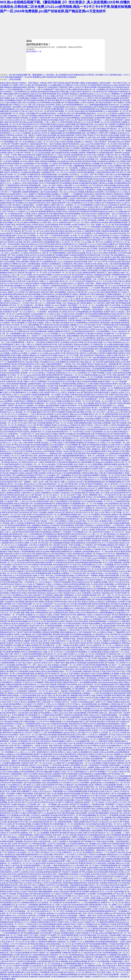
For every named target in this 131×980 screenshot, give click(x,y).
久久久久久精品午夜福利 (19, 519)
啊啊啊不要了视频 (79, 445)
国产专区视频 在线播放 (24, 586)
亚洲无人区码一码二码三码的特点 (13, 637)
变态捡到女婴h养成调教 (64, 366)
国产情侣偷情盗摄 (115, 249)
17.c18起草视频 (69, 652)
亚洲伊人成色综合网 (61, 892)
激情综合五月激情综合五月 (116, 669)
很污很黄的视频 (35, 240)
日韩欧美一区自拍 (62, 451)
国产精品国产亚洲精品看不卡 (93, 240)
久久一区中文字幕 (82, 438)
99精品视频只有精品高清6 (86, 371)
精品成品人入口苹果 (49, 443)
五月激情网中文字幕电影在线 (41, 831)
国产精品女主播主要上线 (31, 800)
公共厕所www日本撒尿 (19, 353)
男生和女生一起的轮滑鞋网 (23, 440)
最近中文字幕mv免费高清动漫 (71, 89)
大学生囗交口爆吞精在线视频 (92, 347)
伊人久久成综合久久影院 (43, 615)
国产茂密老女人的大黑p (113, 157)
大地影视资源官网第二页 (40, 844)
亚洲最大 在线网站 (83, 647)
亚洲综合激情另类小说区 (40, 730)
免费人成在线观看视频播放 (82, 807)
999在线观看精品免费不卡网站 (60, 861)
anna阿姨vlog (9, 754)
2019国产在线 (53, 386)
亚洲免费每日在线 (65, 386)
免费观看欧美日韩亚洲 (20, 977)
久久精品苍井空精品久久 (38, 453)
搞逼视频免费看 (48, 201)
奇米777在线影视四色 (40, 748)
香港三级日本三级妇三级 (46, 695)
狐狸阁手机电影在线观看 (9, 695)
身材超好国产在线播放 (35, 907)
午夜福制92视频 (114, 935)
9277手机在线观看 (110, 198)
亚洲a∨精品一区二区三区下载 (66, 246)
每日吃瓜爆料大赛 (55, 530)
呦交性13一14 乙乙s (20, 767)
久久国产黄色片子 (106, 512)
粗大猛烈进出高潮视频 (108, 318)
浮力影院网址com (114, 676)
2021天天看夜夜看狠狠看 (47, 360)
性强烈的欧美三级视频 (119, 122)
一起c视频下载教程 (42, 205)
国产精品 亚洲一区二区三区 (46, 726)
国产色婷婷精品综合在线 (111, 719)
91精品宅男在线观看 (87, 336)
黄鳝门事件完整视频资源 (85, 850)
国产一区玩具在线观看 (11, 244)
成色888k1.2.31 (52, 913)
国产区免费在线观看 (122, 685)
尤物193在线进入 (83, 329)
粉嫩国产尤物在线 (31, 641)
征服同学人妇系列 (118, 392)
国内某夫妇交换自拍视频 (110, 135)
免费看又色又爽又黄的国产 (89, 460)
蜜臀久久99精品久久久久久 (82, 837)
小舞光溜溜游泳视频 (40, 569)
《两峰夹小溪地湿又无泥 (104, 283)
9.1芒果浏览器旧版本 (87, 876)
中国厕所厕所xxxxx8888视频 (44, 297)
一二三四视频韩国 (76, 194)
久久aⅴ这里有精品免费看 (59, 567)
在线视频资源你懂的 (89, 595)
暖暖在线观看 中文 (80, 761)
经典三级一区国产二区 (55, 268)
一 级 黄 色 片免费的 (87, 530)
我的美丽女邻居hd (16, 541)
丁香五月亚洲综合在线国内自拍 (102, 798)
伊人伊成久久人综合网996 (120, 235)
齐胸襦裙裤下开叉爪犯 (107, 735)
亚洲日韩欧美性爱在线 (26, 364)
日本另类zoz (74, 174)
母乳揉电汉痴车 (68, 669)
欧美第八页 (24, 292)
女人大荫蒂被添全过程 (32, 120)
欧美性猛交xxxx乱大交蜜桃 (80, 874)
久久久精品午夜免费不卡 (20, 831)
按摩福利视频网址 (59, 253)
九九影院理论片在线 (27, 872)
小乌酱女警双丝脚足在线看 (105, 172)
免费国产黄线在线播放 (25, 794)
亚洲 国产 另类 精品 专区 (70, 571)
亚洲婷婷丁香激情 (18, 131)
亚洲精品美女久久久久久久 (66, 373)
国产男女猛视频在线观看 (30, 933)
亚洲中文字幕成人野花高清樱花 (26, 813)
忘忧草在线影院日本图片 (9, 482)
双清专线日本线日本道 (26, 562)
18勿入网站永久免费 (57, 482)
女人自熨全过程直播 (56, 959)
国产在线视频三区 (80, 137)
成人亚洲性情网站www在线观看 (49, 103)
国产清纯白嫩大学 (64, 410)
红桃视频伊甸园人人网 (119, 961)
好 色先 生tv (22, 235)
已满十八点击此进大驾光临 (66, 658)
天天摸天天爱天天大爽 (95, 157)
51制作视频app (95, 946)
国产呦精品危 (31, 508)
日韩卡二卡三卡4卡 (95, 262)
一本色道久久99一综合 (72, 364)
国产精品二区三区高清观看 (65, 201)
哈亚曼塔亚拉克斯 (94, 255)
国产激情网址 (64, 327)
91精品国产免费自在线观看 (35, 473)
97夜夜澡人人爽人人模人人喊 (15, 538)
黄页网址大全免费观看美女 (51, 264)
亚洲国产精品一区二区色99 (94, 787)
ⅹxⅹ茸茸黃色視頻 (121, 584)
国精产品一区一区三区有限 (106, 586)
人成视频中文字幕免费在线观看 (39, 194)
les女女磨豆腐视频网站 (11, 198)
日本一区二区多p (83, 222)
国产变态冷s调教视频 (60, 961)
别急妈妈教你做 (77, 155)
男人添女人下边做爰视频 (31, 717)
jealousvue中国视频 (81, 414)
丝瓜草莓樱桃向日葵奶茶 (14, 100)
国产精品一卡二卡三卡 (81, 227)
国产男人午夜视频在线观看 (24, 902)
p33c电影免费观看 (62, 294)
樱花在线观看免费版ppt (37, 318)
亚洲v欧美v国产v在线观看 (97, 883)
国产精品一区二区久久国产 (33, 209)
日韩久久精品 (40, 364)
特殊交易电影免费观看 (109, 292)
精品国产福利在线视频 (72, 794)
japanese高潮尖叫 (101, 177)
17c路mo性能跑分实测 (12, 103)
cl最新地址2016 (122, 763)
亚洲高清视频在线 (110, 789)
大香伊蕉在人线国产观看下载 (107, 303)
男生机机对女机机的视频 (121, 416)
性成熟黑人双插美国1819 (58, 560)
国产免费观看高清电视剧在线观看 (51, 157)
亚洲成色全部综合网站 (60, 724)
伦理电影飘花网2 (83, 312)
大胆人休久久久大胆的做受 (19, 327)
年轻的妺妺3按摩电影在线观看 (46, 872)
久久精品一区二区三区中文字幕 (47, 142)
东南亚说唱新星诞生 (85, 107)
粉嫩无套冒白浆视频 (7, 926)
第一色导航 (38, 440)
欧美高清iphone (35, 253)
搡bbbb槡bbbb (19, 419)
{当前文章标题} (15, 79)
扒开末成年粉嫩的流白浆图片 (96, 451)
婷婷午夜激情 (99, 107)
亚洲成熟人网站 (8, 523)
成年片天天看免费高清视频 (94, 750)
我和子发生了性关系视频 (13, 820)
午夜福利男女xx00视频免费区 (69, 717)
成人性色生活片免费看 (63, 896)
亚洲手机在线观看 (84, 96)
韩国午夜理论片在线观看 (31, 266)
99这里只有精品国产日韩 (24, 504)
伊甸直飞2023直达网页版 (36, 514)
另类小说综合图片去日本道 (47, 238)
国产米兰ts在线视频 (29, 116)
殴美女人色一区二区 (97, 414)
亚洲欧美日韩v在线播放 (49, 355)
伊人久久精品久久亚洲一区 (53, 314)
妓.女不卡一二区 (89, 586)
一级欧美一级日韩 (17, 761)
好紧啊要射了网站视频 (116, 259)
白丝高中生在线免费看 (45, 477)
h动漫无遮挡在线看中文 (13, 464)
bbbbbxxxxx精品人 (123, 349)
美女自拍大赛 (124, 414)
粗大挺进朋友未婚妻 (95, 342)
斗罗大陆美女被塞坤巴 (83, 469)
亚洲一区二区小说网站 (81, 235)
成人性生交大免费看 (68, 329)
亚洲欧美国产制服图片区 (76, 447)
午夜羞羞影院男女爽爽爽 (40, 948)
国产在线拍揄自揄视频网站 (30, 865)
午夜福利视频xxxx (80, 772)
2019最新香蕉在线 (34, 174)
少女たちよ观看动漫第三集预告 (50, 303)
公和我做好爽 (78, 746)
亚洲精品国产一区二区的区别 (46, 403)
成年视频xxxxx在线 (64, 767)
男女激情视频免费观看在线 (45, 212)
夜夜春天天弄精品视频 (78, 663)
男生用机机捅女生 (115, 146)
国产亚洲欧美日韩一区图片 (26, 388)
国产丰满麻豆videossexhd (97, 761)
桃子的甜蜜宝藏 (20, 288)
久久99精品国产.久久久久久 (86, 244)
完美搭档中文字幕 (113, 447)
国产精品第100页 (113, 89)
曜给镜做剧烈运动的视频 (106, 358)
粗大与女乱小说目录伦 (79, 85)
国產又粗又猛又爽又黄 (13, 122)
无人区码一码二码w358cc (31, 371)
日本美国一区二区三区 (26, 837)
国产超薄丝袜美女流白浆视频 (44, 320)
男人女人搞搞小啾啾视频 (112, 562)
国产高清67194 (16, 283)
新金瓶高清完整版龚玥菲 (68, 462)
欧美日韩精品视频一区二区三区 (30, 604)
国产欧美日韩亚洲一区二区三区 (12, 924)
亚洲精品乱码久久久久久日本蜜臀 (96, 480)
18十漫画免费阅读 (78, 689)
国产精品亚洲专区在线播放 (51, 371)
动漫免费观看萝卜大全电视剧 (85, 894)
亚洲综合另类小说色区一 (69, 216)
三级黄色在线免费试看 (51, 216)
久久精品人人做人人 (111, 310)
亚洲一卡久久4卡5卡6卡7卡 (63, 259)
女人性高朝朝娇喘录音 (94, 316)
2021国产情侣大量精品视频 (78, 900)
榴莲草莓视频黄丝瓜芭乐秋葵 (79, 368)
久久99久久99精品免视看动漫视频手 (97, 650)
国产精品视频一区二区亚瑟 (120, 547)
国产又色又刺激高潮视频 (53, 966)
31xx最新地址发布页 (15, 214)
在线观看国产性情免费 (49, 815)
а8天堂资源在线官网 (117, 493)
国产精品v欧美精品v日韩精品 (50, 639)
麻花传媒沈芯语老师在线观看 (118, 689)
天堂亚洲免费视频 (80, 713)
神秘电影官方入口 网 (83, 580)
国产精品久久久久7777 (8, 835)
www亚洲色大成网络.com (24, 543)
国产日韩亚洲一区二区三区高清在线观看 (35, 153)
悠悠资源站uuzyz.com (121, 342)
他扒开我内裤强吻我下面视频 (24, 150)
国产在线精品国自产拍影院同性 (56, 87)
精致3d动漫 (86, 667)
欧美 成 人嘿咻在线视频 (39, 327)
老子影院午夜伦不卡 (115, 647)
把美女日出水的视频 (108, 746)
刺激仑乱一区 (90, 362)
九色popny (22, 907)
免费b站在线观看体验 (14, 685)
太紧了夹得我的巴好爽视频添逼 (70, 693)
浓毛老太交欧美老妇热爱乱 (10, 373)
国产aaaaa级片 (64, 804)
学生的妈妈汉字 (113, 205)
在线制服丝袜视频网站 (91, 475)
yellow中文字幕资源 (71, 436)
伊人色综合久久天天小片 (91, 578)
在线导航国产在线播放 (32, 787)
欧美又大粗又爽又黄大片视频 (33, 281)
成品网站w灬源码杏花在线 (19, 340)
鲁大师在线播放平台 (33, 715)
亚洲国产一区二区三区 (49, 717)
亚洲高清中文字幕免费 (84, 334)
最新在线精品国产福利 (122, 693)
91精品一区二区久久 (113, 972)
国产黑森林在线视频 (64, 929)
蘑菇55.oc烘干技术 (44, 412)
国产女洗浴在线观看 (41, 220)
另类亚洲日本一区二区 (107, 486)
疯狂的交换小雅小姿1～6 (91, 408)
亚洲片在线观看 (65, 225)
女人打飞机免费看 (105, 207)
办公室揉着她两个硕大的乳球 (20, 506)
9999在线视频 (58, 565)
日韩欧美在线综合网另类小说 (106, 826)
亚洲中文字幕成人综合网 (71, 759)
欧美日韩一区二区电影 (103, 188)
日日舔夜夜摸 (23, 741)
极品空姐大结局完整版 (86, 159)
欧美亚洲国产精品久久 (11, 277)
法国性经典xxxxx (27, 493)
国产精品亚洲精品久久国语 (62, 554)
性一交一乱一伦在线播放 (95, 305)
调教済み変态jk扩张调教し (34, 796)
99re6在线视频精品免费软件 (53, 920)
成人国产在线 (13, 802)
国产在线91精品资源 (28, 678)
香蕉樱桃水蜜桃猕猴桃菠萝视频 (95, 676)
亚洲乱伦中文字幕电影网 (110, 828)
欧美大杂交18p (57, 879)
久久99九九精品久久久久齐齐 (116, 802)
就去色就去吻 (106, 514)
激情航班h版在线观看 (112, 591)
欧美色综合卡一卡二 (85, 700)
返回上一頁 (37, 51)
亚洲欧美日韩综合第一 (70, 682)
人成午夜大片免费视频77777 (99, 772)
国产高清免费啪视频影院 (53, 732)
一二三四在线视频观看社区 (90, 902)
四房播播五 (39, 682)
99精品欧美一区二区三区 (59, 955)
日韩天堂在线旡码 (81, 669)
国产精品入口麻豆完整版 (102, 238)
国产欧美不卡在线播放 (38, 512)
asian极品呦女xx (121, 613)
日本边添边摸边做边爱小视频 (26, 576)
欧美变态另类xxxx (72, 146)
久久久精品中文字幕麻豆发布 (62, 894)
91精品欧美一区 (29, 820)
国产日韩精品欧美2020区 (111, 203)
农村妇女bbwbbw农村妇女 (10, 889)
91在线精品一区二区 (88, 739)
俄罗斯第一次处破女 (33, 366)
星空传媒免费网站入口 (83, 458)
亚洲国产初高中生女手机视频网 (54, 859)
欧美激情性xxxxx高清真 (13, 724)
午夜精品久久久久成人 (16, 719)
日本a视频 (102, 270)
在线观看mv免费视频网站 (9, 569)
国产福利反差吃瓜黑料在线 (40, 894)
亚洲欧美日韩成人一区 (99, 573)
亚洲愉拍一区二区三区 (79, 220)
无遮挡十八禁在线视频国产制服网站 (70, 443)
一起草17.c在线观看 (59, 841)
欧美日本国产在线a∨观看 (54, 190)
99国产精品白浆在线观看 (47, 735)
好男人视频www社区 (13, 717)
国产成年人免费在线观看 (9, 687)
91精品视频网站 (97, 831)
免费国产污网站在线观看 (12, 266)
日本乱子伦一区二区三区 (40, 567)
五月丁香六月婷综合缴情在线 (109, 251)
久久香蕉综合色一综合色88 (117, 977)
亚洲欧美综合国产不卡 (67, 222)
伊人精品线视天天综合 (101, 634)
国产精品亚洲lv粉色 (51, 621)
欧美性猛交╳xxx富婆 (55, 113)
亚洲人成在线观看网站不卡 (52, 783)
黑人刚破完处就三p (7, 576)
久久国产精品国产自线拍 (99, 948)
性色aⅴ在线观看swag (25, 126)
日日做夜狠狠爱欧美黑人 (50, 159)
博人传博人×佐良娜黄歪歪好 (83, 188)
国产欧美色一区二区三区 (26, 728)
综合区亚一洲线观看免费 (109, 364)
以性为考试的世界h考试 (112, 316)
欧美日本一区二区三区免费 (69, 355)
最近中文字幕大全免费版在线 (118, 639)
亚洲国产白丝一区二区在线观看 (66, 168)
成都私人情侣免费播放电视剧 (89, 706)
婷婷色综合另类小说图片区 (76, 353)
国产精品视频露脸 (112, 268)
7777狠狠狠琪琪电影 (12, 185)
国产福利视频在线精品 (86, 556)
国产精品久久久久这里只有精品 (34, 708)
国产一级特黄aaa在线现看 (68, 645)
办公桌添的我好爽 (99, 181)
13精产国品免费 (52, 499)
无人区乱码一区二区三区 (71, 242)
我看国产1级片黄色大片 (17, 406)
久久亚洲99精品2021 (100, 233)
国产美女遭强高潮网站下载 (21, 626)
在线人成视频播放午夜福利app (38, 525)
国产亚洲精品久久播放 (89, 800)
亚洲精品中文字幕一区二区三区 (47, 811)
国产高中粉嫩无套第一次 (48, 645)
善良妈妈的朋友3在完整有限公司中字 (102, 209)
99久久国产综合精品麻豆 (64, 344)
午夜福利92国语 (28, 205)
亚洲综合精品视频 (24, 739)
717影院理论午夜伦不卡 (40, 650)
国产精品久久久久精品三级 (119, 968)
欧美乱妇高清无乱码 (78, 534)
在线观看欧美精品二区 (51, 528)
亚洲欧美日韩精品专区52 (44, 344)
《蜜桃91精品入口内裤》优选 (106, 850)
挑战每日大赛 (116, 514)
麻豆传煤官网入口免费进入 (35, 737)
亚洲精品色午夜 (23, 331)
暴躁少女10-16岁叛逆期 (78, 846)
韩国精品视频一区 (18, 159)
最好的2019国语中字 (29, 229)
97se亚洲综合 (82, 185)
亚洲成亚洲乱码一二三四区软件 (38, 286)
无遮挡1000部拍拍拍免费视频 (74, 584)
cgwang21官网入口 (70, 732)
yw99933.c (47, 898)
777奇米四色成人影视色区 (60, 765)
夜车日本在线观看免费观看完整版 (117, 107)
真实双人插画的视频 (106, 584)
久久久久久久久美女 (96, 471)
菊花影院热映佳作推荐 (96, 663)
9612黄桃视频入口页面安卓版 (25, 323)
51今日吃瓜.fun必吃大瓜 (13, 120)
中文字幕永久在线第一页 (100, 796)
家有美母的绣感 (58, 432)
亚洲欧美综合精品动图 (108, 109)
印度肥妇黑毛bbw (92, 613)
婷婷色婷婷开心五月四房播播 (48, 388)
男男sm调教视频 (23, 791)
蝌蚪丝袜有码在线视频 (19, 621)
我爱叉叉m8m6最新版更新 (56, 379)
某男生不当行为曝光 (31, 935)
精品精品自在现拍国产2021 (32, 876)
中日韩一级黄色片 (123, 401)
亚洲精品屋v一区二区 (35, 288)
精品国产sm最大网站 (112, 257)
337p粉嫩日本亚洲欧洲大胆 (42, 824)
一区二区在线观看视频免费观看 (54, 900)
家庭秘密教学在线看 (93, 231)
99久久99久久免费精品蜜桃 (80, 831)
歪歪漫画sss (25, 898)
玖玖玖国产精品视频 (13, 218)
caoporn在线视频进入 (100, 558)
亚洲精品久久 (82, 384)
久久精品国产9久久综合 (63, 307)
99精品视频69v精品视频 (79, 885)
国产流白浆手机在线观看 (60, 325)
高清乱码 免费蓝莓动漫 (9, 811)
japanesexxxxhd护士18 (95, 229)
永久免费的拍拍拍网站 (63, 591)
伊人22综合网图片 (83, 783)
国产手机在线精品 (100, 129)
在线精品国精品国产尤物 (38, 270)
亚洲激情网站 (40, 687)
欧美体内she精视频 (70, 153)
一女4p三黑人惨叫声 (86, 817)
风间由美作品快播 (80, 262)
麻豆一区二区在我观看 (26, 726)
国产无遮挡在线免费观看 (109, 974)
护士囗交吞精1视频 (45, 855)
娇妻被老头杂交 (28, 358)
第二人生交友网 (112, 307)
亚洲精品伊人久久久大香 (27, 425)
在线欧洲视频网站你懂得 (83, 423)
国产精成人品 (53, 756)
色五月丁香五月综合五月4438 (71, 480)
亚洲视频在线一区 (71, 297)
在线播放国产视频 (48, 366)
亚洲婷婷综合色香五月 (62, 331)
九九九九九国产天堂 (28, 368)
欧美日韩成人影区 (119, 336)
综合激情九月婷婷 (115, 929)
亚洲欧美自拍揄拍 (109, 763)
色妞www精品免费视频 (84, 201)
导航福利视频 (68, 883)
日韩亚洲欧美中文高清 (107, 940)
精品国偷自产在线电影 (51, 876)
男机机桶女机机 (78, 554)
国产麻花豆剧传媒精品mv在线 (39, 944)
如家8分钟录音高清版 (112, 299)
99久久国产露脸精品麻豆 (75, 661)
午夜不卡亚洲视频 (66, 911)
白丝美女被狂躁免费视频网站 (70, 240)
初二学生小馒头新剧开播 (100, 235)
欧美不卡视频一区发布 (79, 495)
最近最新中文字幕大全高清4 (92, 674)
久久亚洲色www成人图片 (75, 482)
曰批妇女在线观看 (40, 630)
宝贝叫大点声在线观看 (83, 233)
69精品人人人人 (53, 931)
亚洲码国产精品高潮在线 (103, 726)
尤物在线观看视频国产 (54, 364)
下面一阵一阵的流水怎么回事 (81, 327)
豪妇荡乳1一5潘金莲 (36, 87)
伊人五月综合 (96, 569)
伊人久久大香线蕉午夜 (69, 628)
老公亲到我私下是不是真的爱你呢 (82, 637)
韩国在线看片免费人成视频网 (34, 390)
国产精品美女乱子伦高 (70, 512)
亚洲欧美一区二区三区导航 (87, 658)
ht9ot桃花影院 (91, 678)
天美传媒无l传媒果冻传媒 (9, 140)
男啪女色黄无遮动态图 (53, 682)
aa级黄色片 (68, 268)
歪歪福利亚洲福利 (87, 118)
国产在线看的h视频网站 (56, 617)
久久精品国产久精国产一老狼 (55, 129)
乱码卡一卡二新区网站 (16, 96)
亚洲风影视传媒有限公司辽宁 (37, 637)
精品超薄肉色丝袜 (16, 534)
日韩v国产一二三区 (102, 852)
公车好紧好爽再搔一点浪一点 (89, 279)
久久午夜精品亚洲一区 (98, 344)
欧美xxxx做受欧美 (19, 874)
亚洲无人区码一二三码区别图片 (42, 179)
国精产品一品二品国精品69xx (60, 837)
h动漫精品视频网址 (58, 741)
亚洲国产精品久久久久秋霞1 (47, 277)
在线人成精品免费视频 (70, 336)
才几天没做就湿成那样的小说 (77, 844)
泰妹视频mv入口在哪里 (60, 194)
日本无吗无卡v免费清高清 (39, 545)
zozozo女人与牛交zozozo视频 (104, 896)
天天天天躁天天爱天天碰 (27, 423)
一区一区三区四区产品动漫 (78, 665)
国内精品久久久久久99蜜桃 (112, 811)
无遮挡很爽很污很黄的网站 (90, 148)
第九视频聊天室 (88, 852)
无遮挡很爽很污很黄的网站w (101, 227)
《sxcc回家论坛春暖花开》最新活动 (61, 580)
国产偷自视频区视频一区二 (62, 898)
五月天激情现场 (28, 218)
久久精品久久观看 (21, 600)
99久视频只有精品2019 (26, 743)
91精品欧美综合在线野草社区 (98, 429)
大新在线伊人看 (103, 678)
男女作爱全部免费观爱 (68, 918)
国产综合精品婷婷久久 (76, 316)
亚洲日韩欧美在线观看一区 (62, 235)
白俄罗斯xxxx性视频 (105, 183)
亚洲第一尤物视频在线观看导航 (68, 196)
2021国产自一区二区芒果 (38, 580)
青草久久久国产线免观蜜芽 (10, 368)
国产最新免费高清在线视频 (109, 98)
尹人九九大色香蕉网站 (67, 334)
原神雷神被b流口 (6, 419)
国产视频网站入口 (42, 837)
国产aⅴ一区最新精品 (100, 610)
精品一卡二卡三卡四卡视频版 (92, 504)
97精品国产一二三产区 (46, 789)
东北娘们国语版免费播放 (12, 704)
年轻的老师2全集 (44, 841)
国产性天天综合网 (40, 290)
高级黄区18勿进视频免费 (69, 377)
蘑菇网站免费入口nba (102, 770)
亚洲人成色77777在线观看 (24, 469)
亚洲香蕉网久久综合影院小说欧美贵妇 (96, 593)
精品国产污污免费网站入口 (119, 458)
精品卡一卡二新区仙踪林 (104, 552)
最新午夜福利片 (13, 898)
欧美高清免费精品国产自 (61, 977)
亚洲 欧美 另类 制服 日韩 (17, 242)
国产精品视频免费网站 (105, 371)
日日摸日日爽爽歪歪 (7, 238)
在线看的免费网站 (101, 774)
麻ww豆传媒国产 (19, 508)
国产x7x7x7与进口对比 (73, 565)
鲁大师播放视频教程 (33, 159)
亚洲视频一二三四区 (122, 833)
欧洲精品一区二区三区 (8, 423)
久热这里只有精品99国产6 (78, 198)
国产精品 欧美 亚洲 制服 (21, 445)
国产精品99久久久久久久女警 (61, 227)
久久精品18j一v (32, 931)
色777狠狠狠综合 (39, 584)
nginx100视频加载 (86, 510)
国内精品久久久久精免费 (27, 804)
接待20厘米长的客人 (27, 140)
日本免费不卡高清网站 (33, 216)
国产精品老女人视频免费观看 (11, 774)
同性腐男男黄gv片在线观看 (99, 680)
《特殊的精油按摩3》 (122, 841)
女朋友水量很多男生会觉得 (111, 623)
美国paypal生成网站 (81, 344)
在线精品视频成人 (92, 83)
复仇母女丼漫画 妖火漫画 (52, 750)
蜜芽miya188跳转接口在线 (24, 94)
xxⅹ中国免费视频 (7, 142)
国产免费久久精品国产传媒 (51, 623)
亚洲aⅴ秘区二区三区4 (61, 835)
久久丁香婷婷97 (87, 545)
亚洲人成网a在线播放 (27, 722)
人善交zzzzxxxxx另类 (106, 970)
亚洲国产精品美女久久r (99, 453)
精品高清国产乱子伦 (116, 477)
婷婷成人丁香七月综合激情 (99, 885)
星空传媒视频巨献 (65, 164)
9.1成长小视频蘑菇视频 (76, 166)
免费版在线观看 (56, 133)
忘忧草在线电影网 (51, 225)
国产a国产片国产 (35, 257)
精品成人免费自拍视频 (67, 124)
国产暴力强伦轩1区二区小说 (56, 674)
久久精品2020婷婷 (39, 863)
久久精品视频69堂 (74, 841)
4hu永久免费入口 (31, 942)
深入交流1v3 (114, 822)
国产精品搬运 (51, 916)
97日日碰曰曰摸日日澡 (13, 708)
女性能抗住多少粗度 (76, 362)
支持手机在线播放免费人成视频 (41, 331)
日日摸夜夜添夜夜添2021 (84, 177)
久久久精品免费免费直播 (9, 667)
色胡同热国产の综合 (100, 619)
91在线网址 (106, 887)
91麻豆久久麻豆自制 (12, 865)
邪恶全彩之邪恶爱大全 (78, 342)
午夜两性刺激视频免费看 (40, 395)
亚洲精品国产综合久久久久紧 (92, 150)
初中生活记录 (122, 950)
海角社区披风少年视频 (48, 434)
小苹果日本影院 (61, 739)
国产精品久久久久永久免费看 (18, 711)
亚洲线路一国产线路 (113, 181)
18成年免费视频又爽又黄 (31, 107)
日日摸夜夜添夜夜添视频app (77, 209)
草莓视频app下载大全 (9, 739)
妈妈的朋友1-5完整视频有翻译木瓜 (18, 748)
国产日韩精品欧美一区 (48, 488)
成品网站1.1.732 (87, 597)
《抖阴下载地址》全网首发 (37, 83)
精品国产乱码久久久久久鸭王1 (56, 392)
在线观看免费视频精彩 (30, 192)
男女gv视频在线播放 (87, 436)
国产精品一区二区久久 (114, 824)
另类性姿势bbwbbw (103, 918)
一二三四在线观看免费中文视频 (106, 351)
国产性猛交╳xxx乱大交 (104, 931)
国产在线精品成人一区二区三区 (72, 375)
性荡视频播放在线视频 (61, 543)
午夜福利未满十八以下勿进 (51, 266)
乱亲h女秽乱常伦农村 (99, 874)
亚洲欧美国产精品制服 (58, 833)
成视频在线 (102, 661)
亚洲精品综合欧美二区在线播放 (58, 342)
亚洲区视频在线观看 (111, 347)
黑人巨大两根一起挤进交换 (97, 249)
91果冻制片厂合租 (105, 142)
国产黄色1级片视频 (52, 100)
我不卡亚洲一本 (15, 770)
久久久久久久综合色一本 (47, 429)
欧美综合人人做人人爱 (11, 275)
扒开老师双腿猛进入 (7, 344)
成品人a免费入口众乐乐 (33, 859)
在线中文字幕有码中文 (30, 349)
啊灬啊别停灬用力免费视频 (23, 220)
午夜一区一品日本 (10, 743)
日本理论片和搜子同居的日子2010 (87, 135)
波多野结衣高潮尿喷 (42, 227)
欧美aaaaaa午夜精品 (23, 316)
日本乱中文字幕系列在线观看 (86, 87)
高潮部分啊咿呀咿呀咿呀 (64, 116)
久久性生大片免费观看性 (38, 382)
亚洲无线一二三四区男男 (83, 116)
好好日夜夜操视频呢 (30, 329)
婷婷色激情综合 (61, 320)
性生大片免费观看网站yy (79, 323)
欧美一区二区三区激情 (14, 935)
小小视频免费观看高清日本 (14, 362)
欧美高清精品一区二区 (57, 421)
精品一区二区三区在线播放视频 (82, 491)
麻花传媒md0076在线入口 (75, 231)
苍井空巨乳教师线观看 (120, 615)
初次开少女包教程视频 (96, 724)
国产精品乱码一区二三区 (104, 833)
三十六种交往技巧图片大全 (80, 573)
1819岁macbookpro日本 (62, 275)
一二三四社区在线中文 (88, 617)
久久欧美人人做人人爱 (32, 89)
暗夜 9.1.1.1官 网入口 (90, 735)
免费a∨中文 (126, 719)
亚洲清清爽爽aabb (89, 565)
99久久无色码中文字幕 (117, 177)
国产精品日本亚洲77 (103, 794)
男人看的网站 (64, 174)
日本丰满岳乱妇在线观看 (23, 700)
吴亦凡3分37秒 (98, 257)
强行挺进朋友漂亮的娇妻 (46, 137)
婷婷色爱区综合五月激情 (78, 724)
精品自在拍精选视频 (71, 467)
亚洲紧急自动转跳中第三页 (75, 440)
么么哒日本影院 (17, 209)
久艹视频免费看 (15, 192)
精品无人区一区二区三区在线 (70, 281)
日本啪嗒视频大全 (30, 164)
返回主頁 (30, 51)
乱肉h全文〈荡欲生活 (19, 386)
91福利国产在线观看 (13, 800)
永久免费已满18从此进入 (50, 974)
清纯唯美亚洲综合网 (111, 325)
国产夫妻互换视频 (117, 892)
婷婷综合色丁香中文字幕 (18, 656)
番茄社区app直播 (42, 552)
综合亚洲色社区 (94, 859)
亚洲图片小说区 (103, 174)
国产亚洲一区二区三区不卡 (67, 96)
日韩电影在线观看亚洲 (78, 255)
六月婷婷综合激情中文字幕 (47, 508)
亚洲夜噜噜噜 (14, 839)
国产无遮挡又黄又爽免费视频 (27, 957)
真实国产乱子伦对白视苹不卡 (61, 761)
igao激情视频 (117, 207)
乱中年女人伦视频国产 (37, 536)
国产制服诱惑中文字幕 (112, 868)
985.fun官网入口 (18, 900)
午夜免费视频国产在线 (8, 887)
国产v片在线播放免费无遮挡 (73, 763)
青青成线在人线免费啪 (78, 94)
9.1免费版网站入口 (116, 94)
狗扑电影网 (120, 201)
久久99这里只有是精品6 (47, 957)
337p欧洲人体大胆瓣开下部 (45, 196)
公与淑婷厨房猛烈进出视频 (63, 576)
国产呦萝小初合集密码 (61, 323)
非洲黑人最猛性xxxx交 (41, 249)
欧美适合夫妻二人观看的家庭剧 (57, 874)
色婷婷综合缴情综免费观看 (93, 778)
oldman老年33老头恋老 (117, 233)
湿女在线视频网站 (94, 839)
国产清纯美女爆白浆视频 (120, 436)
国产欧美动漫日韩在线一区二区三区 (116, 889)
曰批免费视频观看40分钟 (58, 667)
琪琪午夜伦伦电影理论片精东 (84, 809)
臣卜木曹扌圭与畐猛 (60, 905)
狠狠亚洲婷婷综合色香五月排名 (69, 735)
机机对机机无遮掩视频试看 (30, 185)
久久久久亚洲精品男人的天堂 (83, 861)
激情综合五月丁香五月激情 (95, 972)
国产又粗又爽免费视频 (79, 785)
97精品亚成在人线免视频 (38, 776)
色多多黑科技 (45, 741)
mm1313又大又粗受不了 (67, 780)
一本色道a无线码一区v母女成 (14, 528)
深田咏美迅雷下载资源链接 (99, 323)
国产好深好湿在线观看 (68, 251)
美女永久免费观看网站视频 (57, 700)
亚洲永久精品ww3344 (91, 715)
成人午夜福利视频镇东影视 (39, 955)
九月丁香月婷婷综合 (96, 185)
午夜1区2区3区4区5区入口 (64, 229)
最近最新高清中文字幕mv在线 (64, 647)
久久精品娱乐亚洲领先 (102, 525)
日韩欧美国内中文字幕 (28, 896)
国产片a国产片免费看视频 (12, 329)
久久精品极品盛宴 (94, 652)
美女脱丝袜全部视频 (89, 382)
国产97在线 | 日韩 (95, 719)
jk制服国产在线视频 (10, 360)
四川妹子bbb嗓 (80, 868)
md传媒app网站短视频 (115, 344)
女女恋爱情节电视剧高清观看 (34, 937)
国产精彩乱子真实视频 (28, 427)
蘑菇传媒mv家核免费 (99, 259)
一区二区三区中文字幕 (24, 436)
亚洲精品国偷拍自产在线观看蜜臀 (68, 504)
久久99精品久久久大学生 (14, 796)
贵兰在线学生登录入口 (116, 445)
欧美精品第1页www (93, 560)
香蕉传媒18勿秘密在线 (78, 835)
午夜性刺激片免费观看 (93, 419)
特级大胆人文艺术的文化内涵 (59, 290)
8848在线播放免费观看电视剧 (106, 942)
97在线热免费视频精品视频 (77, 791)
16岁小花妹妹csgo (69, 303)
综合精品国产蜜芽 (92, 390)
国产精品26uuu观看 (75, 833)
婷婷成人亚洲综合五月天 (23, 297)
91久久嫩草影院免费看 (30, 188)
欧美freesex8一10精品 (36, 462)
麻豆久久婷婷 (42, 530)
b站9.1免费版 (23, 471)
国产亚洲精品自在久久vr (73, 959)
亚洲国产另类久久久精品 (22, 85)
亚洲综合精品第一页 (85, 780)
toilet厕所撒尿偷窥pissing (28, 157)
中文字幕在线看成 (50, 767)
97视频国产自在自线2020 (52, 600)
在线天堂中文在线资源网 (52, 336)
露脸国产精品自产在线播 (90, 364)
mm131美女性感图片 (112, 338)
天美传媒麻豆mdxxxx (47, 362)
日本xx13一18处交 (112, 791)
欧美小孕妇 (118, 144)
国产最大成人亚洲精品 (30, 639)
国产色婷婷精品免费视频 (101, 600)
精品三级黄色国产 (35, 595)
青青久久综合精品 (71, 547)
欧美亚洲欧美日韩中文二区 (68, 815)
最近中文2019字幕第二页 (114, 305)
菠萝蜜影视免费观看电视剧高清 (101, 911)
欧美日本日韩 (103, 538)
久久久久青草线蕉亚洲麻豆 (14, 216)
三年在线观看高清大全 (21, 92)
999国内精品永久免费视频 (23, 401)
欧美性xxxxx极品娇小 (17, 571)
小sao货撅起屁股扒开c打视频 (59, 85)
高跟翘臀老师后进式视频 (58, 549)
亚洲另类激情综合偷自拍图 (60, 650)
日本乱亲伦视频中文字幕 (78, 471)
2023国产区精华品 (14, 397)
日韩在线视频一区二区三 (103, 286)
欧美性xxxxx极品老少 (97, 602)
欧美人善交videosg (73, 399)
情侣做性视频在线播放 (23, 249)
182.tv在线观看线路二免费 (93, 926)
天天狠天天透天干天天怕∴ (95, 126)
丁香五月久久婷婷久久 (102, 425)
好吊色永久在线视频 (77, 192)
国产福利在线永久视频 (122, 913)
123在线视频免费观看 (104, 894)
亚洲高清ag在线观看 (38, 92)
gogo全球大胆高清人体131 (43, 663)
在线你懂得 (89, 266)
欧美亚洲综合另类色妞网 (66, 850)
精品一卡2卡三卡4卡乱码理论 (31, 351)
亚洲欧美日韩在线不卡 (46, 116)
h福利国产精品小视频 (103, 656)
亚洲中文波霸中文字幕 (64, 301)
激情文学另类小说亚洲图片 (74, 314)
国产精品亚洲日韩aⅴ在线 (36, 874)
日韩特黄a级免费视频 (72, 214)
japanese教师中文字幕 (57, 353)
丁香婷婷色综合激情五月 (18, 270)
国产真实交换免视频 (33, 571)
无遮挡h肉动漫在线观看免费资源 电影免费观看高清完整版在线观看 (38, 597)
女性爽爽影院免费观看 (33, 96)
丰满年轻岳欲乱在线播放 (44, 414)
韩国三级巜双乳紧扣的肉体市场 (44, 279)
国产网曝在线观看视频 (62, 419)
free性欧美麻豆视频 (7, 436)
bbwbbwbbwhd (58, 754)
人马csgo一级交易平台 (119, 331)
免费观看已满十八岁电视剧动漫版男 (16, 730)
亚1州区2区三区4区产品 (41, 133)
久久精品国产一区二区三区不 (94, 959)
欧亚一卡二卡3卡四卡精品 (74, 432)
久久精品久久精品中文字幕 (120, 772)
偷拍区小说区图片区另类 (87, 264)
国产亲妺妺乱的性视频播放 (56, 687)
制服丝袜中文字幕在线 (36, 589)
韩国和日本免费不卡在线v (81, 410)
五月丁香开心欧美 (48, 800)
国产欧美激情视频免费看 (58, 198)
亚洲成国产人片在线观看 (62, 532)
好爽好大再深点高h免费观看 (32, 750)
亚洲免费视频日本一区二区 (63, 824)
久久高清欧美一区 (29, 464)
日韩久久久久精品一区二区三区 (86, 626)
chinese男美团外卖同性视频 (82, 179)
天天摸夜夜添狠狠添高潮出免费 (118, 137)
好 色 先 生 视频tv (49, 96)
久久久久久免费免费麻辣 (94, 464)
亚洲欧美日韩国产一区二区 (108, 382)
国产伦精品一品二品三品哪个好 (103, 401)
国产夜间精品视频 (61, 316)
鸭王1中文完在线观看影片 (37, 386)
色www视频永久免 (67, 811)
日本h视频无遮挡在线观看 (20, 408)
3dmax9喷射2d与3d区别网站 (81, 909)
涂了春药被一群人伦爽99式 (59, 220)
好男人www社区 (85, 698)
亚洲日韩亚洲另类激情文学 (13, 164)
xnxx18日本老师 (69, 863)
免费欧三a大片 (13, 292)
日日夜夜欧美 (63, 368)
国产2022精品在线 (46, 449)
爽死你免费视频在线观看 (118, 222)
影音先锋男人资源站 (53, 105)
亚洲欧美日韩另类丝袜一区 (70, 406)
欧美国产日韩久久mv (66, 120)
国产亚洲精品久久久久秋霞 (95, 443)
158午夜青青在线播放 (103, 861)
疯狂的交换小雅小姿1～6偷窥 (95, 639)
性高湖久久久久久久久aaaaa (98, 94)
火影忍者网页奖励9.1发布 (114, 471)
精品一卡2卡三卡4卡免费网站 (89, 514)
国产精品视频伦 (81, 652)
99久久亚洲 (17, 281)
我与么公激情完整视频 (65, 427)
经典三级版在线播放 (24, 320)
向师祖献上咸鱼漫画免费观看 (48, 406)
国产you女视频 (41, 113)
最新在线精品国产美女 (39, 144)
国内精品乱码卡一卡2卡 (45, 608)
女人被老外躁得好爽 (84, 968)
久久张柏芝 (24, 253)
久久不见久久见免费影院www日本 (15, 595)
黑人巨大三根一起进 (89, 358)
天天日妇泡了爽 (107, 255)
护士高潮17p (122, 608)
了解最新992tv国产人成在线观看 (60, 453)
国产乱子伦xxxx (100, 491)
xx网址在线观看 (81, 813)
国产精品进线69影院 (39, 85)
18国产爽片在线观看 (119, 423)
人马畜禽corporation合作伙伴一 (90, 168)
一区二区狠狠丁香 (57, 395)
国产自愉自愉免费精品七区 (36, 517)
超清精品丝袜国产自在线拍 (119, 480)
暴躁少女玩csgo (118, 142)
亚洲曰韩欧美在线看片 (102, 392)
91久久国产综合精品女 (13, 205)
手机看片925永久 (99, 327)
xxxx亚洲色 (12, 728)
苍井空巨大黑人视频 (47, 188)
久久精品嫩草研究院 (62, 491)
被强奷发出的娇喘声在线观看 (15, 918)
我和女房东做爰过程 (15, 974)
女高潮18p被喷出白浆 (95, 868)
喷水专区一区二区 (53, 514)
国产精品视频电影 (96, 312)
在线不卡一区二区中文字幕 (49, 918)
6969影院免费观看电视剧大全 (63, 839)
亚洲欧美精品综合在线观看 (119, 453)
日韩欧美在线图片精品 (90, 473)
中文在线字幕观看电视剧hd (49, 868)
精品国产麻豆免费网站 (57, 676)
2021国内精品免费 (78, 493)
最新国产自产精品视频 (94, 957)
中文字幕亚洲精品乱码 (14, 390)
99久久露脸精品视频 (26, 227)
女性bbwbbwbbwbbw (89, 214)
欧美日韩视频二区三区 (11, 222)
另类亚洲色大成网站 (111, 519)
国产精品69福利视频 (33, 294)
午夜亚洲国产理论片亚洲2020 (104, 201)
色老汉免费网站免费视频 (78, 961)
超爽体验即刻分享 (45, 905)
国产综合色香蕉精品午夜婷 (78, 905)
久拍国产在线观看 (34, 299)
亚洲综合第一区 (102, 146)
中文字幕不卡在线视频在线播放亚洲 (16, 920)
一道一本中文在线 (33, 911)
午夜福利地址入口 (14, 116)
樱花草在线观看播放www (72, 748)
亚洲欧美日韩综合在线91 (19, 480)
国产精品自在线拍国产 (104, 103)
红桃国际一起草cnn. (44, 323)
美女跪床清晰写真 (63, 909)
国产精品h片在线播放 (97, 669)
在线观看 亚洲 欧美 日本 (15, 558)
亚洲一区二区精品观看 (96, 456)
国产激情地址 (16, 231)
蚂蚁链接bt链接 (82, 523)
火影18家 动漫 (5, 844)
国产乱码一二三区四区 (81, 898)
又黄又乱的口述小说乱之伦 (14, 190)
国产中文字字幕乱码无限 (78, 477)
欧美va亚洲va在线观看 (8, 556)
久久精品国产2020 (108, 510)
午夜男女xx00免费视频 (97, 855)
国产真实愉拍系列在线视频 (87, 212)
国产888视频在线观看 (61, 255)
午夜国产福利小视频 (61, 663)
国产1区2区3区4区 (20, 591)
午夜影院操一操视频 (61, 846)
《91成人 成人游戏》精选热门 (52, 185)
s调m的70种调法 (53, 848)
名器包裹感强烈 (122, 486)
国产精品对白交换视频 (119, 604)
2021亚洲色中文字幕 (17, 111)
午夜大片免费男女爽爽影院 (24, 698)
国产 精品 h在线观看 (15, 255)
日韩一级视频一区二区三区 (101, 225)
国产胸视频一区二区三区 (100, 122)
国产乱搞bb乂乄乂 (114, 589)
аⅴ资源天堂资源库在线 (105, 876)
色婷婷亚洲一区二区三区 (102, 645)
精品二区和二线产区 (86, 913)
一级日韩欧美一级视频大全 (43, 305)
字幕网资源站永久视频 (97, 756)
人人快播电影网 (29, 724)
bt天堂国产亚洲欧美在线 (79, 946)
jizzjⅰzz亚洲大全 (63, 604)
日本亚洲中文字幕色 (83, 541)
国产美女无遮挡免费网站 (107, 950)
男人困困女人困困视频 (78, 294)
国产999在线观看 (117, 440)
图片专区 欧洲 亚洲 (55, 118)
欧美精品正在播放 (109, 652)
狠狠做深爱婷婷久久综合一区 (100, 905)
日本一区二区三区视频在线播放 (14, 680)
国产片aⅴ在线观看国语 (45, 262)
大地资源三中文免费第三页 (49, 935)
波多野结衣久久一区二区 (49, 911)
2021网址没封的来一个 (8, 726)
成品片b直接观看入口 (8, 460)
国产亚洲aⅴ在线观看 (123, 970)
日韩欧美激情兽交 (95, 887)
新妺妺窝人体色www (74, 379)
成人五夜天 (29, 111)
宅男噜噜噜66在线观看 (22, 650)
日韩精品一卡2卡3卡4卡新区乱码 (15, 944)
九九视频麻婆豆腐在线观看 (117, 955)
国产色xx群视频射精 (106, 246)
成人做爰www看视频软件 (29, 222)
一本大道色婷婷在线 (121, 931)
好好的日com (22, 460)
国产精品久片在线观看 (71, 148)
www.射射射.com (17, 909)
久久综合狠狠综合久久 (14, 785)
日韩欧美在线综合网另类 (27, 416)
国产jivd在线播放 (64, 558)
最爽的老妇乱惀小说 (64, 807)
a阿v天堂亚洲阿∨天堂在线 (50, 933)
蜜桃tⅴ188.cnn (75, 150)
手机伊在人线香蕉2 (116, 667)
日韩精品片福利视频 (103, 695)
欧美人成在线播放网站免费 (105, 349)
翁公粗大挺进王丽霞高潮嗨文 (47, 820)
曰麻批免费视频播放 (107, 613)
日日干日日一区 (40, 111)
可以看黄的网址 (99, 268)
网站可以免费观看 (58, 412)
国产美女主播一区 (120, 894)
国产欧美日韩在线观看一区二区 (59, 111)
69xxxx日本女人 (71, 107)
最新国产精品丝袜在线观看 (109, 360)
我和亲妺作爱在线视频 (94, 166)
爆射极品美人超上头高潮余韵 (43, 307)
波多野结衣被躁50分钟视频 (68, 488)
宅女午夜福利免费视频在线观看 (50, 924)
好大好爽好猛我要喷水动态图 (74, 390)
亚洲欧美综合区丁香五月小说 (40, 471)
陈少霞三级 (60, 297)
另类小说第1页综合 (58, 641)
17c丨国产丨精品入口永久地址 (40, 665)
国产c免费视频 (111, 116)
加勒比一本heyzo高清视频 (20, 560)
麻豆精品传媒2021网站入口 (13, 177)
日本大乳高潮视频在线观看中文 (29, 556)
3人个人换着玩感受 (51, 281)
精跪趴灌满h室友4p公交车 (59, 170)
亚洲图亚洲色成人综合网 (113, 708)
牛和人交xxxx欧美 (42, 689)
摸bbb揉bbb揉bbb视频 (95, 397)
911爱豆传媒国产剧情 (95, 384)
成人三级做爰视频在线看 (76, 497)
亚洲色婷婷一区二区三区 (120, 809)
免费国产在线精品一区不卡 (110, 390)
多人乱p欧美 (5, 691)
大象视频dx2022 (95, 844)
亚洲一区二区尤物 (91, 865)
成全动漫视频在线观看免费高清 (95, 848)
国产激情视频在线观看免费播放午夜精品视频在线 (92, 301)
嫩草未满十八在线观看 (39, 959)
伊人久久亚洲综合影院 (110, 543)
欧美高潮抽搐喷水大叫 (111, 190)
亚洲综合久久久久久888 (23, 584)
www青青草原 (14, 833)
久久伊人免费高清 (9, 547)
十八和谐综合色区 (31, 924)
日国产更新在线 (97, 591)
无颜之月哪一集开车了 (13, 654)
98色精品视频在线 (120, 488)
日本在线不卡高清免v (22, 643)
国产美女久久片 (67, 826)
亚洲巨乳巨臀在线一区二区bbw (34, 685)
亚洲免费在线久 (80, 824)
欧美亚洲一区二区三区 (16, 737)
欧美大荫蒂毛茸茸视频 (35, 338)
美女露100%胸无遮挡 (100, 458)
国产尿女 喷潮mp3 (81, 602)
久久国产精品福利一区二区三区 (40, 495)
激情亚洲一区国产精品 (85, 283)
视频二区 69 (48, 652)
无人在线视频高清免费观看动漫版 (47, 377)
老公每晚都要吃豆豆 (85, 752)
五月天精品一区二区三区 (17, 375)
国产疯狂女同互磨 (18, 129)
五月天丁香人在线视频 (103, 817)
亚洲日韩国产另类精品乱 (84, 525)
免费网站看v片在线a (84, 615)
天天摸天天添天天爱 (27, 554)
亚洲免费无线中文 (51, 462)
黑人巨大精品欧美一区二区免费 (47, 902)
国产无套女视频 (105, 536)
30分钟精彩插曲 (31, 419)
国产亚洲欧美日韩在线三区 (85, 863)
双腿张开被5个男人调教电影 (73, 750)
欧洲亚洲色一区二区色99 (34, 129)
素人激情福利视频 (41, 401)
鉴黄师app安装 (96, 783)
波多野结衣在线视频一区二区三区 (100, 501)
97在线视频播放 (10, 320)
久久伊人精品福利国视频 (103, 597)
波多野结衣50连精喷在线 (68, 913)
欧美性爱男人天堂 (102, 192)
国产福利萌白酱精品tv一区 (93, 519)
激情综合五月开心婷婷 (77, 486)
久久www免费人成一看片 (90, 242)
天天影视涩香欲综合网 (69, 538)
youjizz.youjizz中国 (87, 144)
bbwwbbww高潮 (6, 338)
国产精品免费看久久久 (108, 406)
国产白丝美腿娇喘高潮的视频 (118, 835)
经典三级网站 (118, 179)
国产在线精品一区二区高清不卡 (116, 663)
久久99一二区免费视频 (105, 565)
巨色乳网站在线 (117, 606)
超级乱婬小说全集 (48, 909)
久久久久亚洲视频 (51, 334)
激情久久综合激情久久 (92, 811)
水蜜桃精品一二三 (89, 693)
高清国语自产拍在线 (75, 519)
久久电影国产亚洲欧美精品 (24, 848)
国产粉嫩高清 (8, 240)
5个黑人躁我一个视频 (49, 865)
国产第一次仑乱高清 (15, 484)
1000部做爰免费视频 (44, 423)
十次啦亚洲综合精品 (110, 517)
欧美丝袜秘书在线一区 (38, 711)
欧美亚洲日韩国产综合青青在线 (18, 512)
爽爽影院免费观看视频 (69, 974)
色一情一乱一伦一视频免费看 (116, 277)
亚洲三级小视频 (60, 456)
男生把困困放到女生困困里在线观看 (56, 534)
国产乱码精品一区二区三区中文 (112, 532)
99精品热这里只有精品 (85, 754)
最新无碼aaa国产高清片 (119, 218)
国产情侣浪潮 (95, 340)
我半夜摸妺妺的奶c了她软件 (116, 724)
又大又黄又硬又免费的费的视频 (52, 109)
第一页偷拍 (90, 687)
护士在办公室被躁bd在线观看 (59, 401)
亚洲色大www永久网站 (99, 329)
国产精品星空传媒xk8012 (69, 218)
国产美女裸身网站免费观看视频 (97, 314)
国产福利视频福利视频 (112, 881)
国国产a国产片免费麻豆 (108, 133)
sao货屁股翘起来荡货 (122, 780)
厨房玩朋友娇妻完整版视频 (17, 384)
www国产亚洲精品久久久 (81, 225)
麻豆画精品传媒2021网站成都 (57, 92)
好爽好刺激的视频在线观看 (26, 238)
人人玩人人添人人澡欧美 (71, 299)
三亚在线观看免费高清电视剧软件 (104, 368)
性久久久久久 (118, 628)
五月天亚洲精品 (6, 565)
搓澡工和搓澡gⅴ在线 (81, 911)
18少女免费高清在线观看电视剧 (75, 889)
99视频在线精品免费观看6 (59, 552)
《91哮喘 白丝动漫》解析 (43, 746)
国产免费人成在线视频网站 (56, 292)
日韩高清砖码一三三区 (33, 619)
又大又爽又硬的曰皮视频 (9, 722)
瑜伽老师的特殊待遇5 (19, 268)
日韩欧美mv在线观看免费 (73, 715)
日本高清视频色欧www (50, 240)
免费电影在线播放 (110, 464)
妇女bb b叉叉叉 (111, 266)
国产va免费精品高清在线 (58, 613)
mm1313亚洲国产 (61, 305)
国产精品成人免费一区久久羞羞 (97, 493)
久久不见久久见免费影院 (22, 133)
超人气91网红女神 (78, 944)
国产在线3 (104, 711)
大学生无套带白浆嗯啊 (111, 957)
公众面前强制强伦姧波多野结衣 (83, 331)
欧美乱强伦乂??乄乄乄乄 (84, 427)
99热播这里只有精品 (17, 473)
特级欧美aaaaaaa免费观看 (26, 530)
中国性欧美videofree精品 (99, 222)
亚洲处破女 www (74, 392)
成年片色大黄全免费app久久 (33, 334)
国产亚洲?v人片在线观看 (56, 586)
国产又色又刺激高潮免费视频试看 (81, 656)
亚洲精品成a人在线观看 (11, 310)
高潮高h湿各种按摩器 (56, 270)
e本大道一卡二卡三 (123, 209)
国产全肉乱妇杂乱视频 (61, 946)
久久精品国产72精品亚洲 (38, 118)
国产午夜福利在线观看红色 (88, 246)
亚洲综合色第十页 (114, 883)
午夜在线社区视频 (56, 748)
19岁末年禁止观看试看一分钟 (31, 628)
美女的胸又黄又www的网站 (120, 634)
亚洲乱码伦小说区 (7, 746)
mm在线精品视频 (40, 700)
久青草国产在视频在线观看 (108, 353)
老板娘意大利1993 (54, 512)
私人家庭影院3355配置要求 (105, 556)
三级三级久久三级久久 (13, 968)
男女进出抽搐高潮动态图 (49, 233)
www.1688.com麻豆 (23, 109)
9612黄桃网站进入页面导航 (93, 338)
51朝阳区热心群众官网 (39, 756)
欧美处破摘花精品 (70, 770)
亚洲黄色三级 (46, 839)
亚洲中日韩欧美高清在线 (40, 447)
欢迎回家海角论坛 (68, 244)
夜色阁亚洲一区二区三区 (99, 907)
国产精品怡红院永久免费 (120, 770)
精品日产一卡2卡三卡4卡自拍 (111, 467)
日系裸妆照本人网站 (70, 264)
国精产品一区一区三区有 (38, 273)
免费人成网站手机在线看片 (51, 299)
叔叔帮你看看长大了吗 (18, 194)
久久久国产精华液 (80, 397)
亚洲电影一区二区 (106, 388)
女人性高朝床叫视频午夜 (51, 817)
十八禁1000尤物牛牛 (75, 630)
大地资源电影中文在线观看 (98, 765)
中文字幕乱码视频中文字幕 (75, 920)
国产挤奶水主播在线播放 (63, 728)
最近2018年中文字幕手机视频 (118, 506)
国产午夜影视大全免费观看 (115, 124)
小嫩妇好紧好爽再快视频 (13, 937)
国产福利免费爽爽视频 (87, 815)
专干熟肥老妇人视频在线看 (53, 595)
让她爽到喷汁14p (17, 859)
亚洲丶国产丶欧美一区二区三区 (109, 595)
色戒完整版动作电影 (122, 567)
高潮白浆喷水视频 (14, 358)
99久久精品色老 (56, 857)
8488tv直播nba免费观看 (102, 423)
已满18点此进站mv (104, 617)
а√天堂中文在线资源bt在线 (52, 883)
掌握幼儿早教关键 (71, 395)
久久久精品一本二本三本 (20, 948)
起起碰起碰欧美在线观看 (88, 183)
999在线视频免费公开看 (16, 517)
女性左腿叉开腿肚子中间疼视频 (56, 506)
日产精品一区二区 (109, 419)
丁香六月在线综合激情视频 (19, 953)
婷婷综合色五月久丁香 (35, 680)
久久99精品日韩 (115, 541)
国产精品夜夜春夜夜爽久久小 (97, 111)
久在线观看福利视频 (27, 667)
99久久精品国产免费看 (35, 181)
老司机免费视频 (55, 870)
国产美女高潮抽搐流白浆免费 (67, 183)
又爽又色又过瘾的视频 (44, 772)
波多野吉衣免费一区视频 (80, 977)
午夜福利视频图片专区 (34, 528)
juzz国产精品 (92, 353)
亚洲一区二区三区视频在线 (63, 140)
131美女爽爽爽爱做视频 (24, 754)
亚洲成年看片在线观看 (100, 541)
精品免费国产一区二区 (76, 305)
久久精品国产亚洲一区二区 (10, 970)
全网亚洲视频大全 (59, 791)
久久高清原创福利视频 (28, 695)
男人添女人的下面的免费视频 (75, 113)
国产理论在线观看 (86, 872)
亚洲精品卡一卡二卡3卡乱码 (84, 826)
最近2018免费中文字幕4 (20, 168)
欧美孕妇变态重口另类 (75, 787)
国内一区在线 (79, 484)
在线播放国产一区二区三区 (38, 691)
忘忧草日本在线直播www (106, 916)
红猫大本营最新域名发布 (100, 434)
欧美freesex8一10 (116, 105)
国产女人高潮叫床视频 (68, 100)
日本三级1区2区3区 (108, 946)
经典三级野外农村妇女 (104, 336)
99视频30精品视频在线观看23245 (71, 499)
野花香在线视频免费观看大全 (100, 665)
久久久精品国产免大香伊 (55, 737)
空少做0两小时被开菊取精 (95, 920)
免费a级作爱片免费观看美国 (55, 209)
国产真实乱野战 (89, 421)
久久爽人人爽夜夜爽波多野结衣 (14, 299)
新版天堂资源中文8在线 (21, 756)
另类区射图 (38, 794)
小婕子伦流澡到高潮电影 (48, 192)
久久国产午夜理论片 (7, 212)
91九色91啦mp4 (63, 425)
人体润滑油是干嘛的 (7, 549)
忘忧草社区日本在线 (54, 473)
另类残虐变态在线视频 (63, 610)
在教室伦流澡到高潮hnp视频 (49, 329)
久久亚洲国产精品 (27, 377)
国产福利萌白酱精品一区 (86, 303)
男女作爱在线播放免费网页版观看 (41, 591)
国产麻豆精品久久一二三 (30, 310)
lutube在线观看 (123, 109)
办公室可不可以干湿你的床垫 (27, 879)
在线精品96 (42, 214)
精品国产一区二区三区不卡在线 (14, 514)
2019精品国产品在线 (12, 410)
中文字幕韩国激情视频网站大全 (79, 569)
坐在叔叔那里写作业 (94, 543)
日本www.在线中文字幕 (54, 358)
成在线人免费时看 (95, 785)
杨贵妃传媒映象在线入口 (69, 632)
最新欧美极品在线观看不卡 (45, 562)
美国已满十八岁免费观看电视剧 (80, 131)
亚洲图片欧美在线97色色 (88, 950)
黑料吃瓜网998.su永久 (8, 916)
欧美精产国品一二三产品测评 (89, 288)
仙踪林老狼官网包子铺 (37, 656)
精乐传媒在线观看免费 (65, 135)
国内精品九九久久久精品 (119, 192)
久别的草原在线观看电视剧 (32, 654)
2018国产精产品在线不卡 (21, 844)
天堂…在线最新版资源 (103, 159)
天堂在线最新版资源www (58, 340)
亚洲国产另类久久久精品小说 (103, 469)
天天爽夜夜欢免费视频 (64, 188)
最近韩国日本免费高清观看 (57, 318)
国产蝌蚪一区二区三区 (92, 828)
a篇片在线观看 (57, 153)
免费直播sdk (90, 192)
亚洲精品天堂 (75, 425)
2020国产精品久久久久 (110, 776)
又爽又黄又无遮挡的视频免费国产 (111, 473)
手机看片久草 (91, 497)
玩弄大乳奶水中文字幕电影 (112, 168)
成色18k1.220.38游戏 (19, 462)
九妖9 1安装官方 (74, 739)
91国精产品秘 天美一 (57, 205)
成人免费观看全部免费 (93, 966)
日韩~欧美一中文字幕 (68, 619)
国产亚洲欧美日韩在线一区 (29, 233)
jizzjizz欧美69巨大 (37, 966)
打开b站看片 (52, 698)
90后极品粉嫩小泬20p (72, 800)
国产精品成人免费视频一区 (98, 220)
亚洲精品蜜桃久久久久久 (59, 643)
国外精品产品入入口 (7, 412)
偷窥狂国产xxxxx (39, 586)
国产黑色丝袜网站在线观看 (34, 100)
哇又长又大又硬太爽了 (87, 606)
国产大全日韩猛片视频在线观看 (42, 246)
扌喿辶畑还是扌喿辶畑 (59, 881)
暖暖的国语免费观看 (107, 922)
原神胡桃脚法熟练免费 (13, 789)
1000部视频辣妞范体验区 (17, 828)
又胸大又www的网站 (30, 774)
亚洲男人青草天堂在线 (19, 497)
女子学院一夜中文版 (45, 576)
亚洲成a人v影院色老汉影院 (118, 329)
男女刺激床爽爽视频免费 (90, 406)
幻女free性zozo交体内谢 (26, 916)
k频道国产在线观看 (7, 972)
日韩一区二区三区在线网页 (29, 521)
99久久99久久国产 (90, 155)
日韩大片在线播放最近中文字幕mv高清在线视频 (24, 201)
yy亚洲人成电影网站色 (43, 493)
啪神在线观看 (99, 266)
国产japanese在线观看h (90, 360)
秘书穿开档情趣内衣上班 (43, 946)
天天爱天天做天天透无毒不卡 (80, 92)
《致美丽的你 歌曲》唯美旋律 (73, 639)
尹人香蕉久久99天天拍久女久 (41, 791)
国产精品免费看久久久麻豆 (48, 713)
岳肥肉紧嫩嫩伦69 (61, 477)
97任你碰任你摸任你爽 (14, 146)
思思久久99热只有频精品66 (66, 556)
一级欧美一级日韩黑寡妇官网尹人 (23, 137)
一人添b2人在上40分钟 (27, 501)
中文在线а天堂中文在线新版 (22, 451)
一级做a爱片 (121, 586)
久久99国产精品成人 (52, 538)
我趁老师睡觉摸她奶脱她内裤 (27, 855)
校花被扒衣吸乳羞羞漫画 (56, 661)
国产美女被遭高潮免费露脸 (10, 652)
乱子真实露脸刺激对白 (18, 392)
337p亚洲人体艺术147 (67, 312)
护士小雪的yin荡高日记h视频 (103, 841)
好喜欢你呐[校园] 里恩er (55, 671)
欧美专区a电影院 (12, 521)
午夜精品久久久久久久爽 (22, 105)
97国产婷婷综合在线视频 (76, 253)
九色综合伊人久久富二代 (44, 491)
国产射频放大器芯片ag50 (121, 887)
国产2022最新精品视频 (70, 103)
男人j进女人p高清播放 (103, 416)
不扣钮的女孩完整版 (116, 944)
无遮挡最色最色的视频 (108, 460)
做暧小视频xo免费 (28, 613)
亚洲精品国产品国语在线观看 (40, 977)
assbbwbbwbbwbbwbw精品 (108, 682)
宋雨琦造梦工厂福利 (104, 273)
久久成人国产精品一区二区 (76, 641)
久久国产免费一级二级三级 (34, 541)
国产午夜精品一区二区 (77, 881)
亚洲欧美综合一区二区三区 (72, 852)
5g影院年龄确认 (115, 765)
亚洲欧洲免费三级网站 (103, 118)
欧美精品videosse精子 (106, 212)
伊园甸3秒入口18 (86, 129)
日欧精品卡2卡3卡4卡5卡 (105, 554)
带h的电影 (97, 807)
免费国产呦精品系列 (105, 488)
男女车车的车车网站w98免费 (54, 146)
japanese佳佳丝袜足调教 (36, 375)
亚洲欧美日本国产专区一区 (31, 763)
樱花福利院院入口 (9, 399)
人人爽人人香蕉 (49, 122)
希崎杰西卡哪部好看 (52, 181)
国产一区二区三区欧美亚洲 (45, 301)
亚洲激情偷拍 (105, 440)
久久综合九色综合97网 (89, 207)
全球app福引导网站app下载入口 (15, 467)
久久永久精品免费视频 (55, 547)
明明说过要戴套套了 (35, 706)
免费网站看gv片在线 (23, 972)
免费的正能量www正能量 (100, 898)
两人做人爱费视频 (121, 96)
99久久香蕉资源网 (21, 671)
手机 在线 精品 (34, 741)
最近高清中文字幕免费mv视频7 (73, 678)
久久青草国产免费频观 (11, 161)
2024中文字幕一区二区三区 (107, 216)
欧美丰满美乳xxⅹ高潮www (26, 846)
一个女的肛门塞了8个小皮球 (29, 434)
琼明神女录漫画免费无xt (101, 604)
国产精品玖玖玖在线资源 (84, 120)
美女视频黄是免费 (119, 617)
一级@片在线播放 (55, 144)
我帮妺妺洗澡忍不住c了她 (10, 632)
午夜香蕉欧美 (13, 434)
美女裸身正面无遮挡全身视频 (85, 161)
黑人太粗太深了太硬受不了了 (33, 732)
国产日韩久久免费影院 (37, 885)
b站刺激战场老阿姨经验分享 (44, 504)
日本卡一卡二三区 (7, 288)
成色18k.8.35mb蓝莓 (45, 229)
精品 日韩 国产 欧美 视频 (27, 360)
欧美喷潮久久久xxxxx (96, 170)
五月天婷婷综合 (71, 109)
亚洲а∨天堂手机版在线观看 (111, 148)
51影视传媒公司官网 (52, 602)
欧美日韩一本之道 (92, 440)
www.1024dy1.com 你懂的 (52, 763)
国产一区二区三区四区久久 (25, 312)
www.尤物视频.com (116, 754)
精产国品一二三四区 (102, 120)
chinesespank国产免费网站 (43, 275)
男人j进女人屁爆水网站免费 (117, 756)
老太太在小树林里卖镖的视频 (45, 94)
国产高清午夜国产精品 (14, 883)
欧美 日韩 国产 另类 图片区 (47, 368)
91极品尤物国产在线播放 (25, 929)
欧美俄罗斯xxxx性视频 (105, 497)
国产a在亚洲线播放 (18, 911)
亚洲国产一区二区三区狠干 (30, 852)
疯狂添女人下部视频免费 (40, 972)
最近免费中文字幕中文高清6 (67, 279)
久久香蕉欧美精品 (32, 850)
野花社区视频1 (16, 355)
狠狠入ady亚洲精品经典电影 (84, 366)
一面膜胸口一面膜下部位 (87, 916)
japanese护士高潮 (65, 713)
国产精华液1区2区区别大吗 (27, 693)
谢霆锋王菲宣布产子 (66, 233)
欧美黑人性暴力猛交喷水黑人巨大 (37, 761)
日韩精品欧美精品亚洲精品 (13, 429)
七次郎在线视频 (117, 656)
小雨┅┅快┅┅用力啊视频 (47, 804)
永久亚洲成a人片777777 (89, 318)
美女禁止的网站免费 (44, 207)
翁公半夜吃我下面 (21, 273)
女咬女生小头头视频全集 (57, 630)
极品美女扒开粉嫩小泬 (96, 277)
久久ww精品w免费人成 (33, 900)
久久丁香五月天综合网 (62, 155)
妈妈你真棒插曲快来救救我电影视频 (89, 562)
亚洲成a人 (97, 510)
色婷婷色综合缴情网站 (70, 530)
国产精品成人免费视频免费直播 (16, 257)
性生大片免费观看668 (95, 608)
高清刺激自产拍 (8, 312)
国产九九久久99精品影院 (63, 262)
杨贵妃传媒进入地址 (56, 436)
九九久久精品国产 (43, 765)
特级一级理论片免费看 (40, 170)
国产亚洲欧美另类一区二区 (55, 719)
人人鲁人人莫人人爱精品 (48, 809)
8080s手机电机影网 (101, 872)
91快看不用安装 (38, 225)
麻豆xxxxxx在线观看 (27, 491)
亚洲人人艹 (115, 650)
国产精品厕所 (109, 778)
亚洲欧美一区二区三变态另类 (118, 748)
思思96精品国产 (22, 665)
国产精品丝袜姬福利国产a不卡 (112, 578)
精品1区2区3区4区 (45, 774)
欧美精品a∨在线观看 (60, 665)
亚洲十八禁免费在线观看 (31, 264)
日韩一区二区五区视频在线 (24, 142)
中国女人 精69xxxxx (84, 619)
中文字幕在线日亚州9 (56, 382)
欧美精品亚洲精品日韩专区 (47, 922)
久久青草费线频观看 (90, 379)
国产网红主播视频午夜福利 (47, 425)
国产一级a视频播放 (64, 475)
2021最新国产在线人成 (58, 730)
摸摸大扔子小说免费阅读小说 (112, 449)
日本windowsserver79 (107, 379)
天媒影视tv (126, 562)
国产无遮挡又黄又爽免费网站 (31, 632)
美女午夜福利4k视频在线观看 (31, 889)
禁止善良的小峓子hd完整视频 (22, 510)
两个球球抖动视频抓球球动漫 (49, 480)
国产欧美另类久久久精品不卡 (102, 96)
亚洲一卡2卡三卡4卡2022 (16, 181)
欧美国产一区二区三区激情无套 (104, 730)
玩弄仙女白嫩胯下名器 (51, 628)
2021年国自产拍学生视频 (87, 100)
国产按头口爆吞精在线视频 (64, 813)
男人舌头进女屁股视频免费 (91, 717)
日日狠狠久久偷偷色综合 (61, 493)
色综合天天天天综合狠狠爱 (100, 728)
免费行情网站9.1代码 (40, 399)
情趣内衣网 (4, 111)
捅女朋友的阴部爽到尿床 (15, 850)
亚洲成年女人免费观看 (14, 868)
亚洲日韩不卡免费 (11, 907)
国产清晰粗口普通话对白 (28, 347)
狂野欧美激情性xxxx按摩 (9, 872)
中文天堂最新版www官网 (16, 815)
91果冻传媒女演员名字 (41, 857)
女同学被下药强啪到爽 (32, 974)
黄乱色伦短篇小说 (21, 495)
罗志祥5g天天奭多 (30, 841)
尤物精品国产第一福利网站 (82, 508)
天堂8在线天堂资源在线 (81, 164)
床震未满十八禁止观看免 (49, 310)
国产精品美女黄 (101, 687)
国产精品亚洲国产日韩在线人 (83, 275)
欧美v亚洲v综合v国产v (44, 140)
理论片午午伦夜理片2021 (111, 857)
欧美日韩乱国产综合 (86, 770)
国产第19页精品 (114, 774)
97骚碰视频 (18, 841)
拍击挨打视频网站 (63, 726)
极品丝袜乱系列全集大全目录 (40, 203)
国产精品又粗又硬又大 (117, 314)
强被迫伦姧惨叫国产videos (61, 203)
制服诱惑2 (24, 833)
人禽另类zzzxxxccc (113, 412)
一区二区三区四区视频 (73, 671)
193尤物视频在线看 (83, 741)
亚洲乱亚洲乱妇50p (50, 968)
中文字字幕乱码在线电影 (71, 623)
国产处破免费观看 (28, 772)
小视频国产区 (25, 198)
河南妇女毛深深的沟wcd (29, 244)
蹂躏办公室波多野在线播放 (84, 349)
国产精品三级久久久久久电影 (71, 848)
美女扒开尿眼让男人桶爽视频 (67, 695)
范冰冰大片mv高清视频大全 (35, 438)
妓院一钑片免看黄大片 (90, 133)
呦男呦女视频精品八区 (31, 355)
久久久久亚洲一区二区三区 (84, 654)
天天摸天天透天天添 (30, 303)
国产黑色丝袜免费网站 (117, 610)
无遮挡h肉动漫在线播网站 (91, 623)
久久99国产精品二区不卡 (49, 222)
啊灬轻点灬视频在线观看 (76, 687)
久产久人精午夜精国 (113, 443)
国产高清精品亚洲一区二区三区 (111, 386)
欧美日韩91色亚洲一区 (61, 207)
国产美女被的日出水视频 (28, 458)
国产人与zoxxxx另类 (92, 292)
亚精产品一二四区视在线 (36, 342)
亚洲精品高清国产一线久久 (107, 214)
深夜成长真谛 (88, 194)
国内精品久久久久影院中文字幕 (86, 98)
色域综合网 (73, 288)
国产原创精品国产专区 (88, 632)
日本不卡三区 (67, 600)
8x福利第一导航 (114, 508)
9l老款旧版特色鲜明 (52, 541)
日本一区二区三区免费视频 (39, 833)
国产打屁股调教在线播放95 (104, 545)
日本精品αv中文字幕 (113, 837)
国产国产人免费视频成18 (23, 746)
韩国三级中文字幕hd (118, 700)
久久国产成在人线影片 (24, 663)
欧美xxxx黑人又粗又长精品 (89, 467)
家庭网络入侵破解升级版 (81, 591)
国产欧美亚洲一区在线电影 (35, 578)
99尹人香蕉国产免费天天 (84, 870)
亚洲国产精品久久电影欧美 (66, 212)
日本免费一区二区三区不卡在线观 (113, 732)
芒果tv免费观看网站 (24, 399)
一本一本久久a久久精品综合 (117, 637)
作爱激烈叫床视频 (74, 708)
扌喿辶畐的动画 (93, 532)
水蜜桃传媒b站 (111, 602)
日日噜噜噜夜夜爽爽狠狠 (108, 865)
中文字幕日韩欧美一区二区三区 (59, 273)
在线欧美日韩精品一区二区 (113, 150)
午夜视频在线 (9, 249)
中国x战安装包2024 (53, 438)
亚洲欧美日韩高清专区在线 (37, 148)
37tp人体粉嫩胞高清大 (121, 846)
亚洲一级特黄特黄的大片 (41, 752)
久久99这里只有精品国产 (117, 874)
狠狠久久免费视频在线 (58, 519)
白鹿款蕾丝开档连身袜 (99, 929)
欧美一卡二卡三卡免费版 (118, 879)
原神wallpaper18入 (23, 780)
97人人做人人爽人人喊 (110, 807)
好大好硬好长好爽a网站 (108, 253)
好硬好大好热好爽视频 (38, 940)
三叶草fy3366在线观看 (64, 464)
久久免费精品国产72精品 (50, 89)
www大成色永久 (57, 606)
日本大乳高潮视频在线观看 (41, 573)
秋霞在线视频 (65, 181)
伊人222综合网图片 (66, 809)
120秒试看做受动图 (33, 778)
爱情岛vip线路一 (106, 83)
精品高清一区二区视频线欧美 (65, 449)
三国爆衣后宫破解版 (64, 957)
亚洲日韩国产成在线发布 (37, 593)
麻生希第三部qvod (67, 602)
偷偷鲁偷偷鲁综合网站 (109, 499)
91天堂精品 (42, 931)
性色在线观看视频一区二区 (58, 776)
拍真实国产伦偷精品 (18, 83)
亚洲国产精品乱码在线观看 (46, 135)
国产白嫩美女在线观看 (30, 645)
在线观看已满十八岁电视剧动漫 (41, 168)
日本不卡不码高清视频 (47, 183)
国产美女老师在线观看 (102, 700)
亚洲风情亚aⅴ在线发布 (14, 135)
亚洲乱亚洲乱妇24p (40, 436)
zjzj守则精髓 (41, 916)
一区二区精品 (124, 573)
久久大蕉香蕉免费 (64, 508)
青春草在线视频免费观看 (113, 831)
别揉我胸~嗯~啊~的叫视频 (79, 892)
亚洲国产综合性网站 (22, 966)
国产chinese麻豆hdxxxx (62, 798)
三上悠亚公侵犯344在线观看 (20, 959)
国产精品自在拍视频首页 (94, 484)
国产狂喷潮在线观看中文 (119, 434)
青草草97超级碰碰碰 (100, 131)
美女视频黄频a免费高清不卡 (116, 482)
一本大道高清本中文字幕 (112, 495)
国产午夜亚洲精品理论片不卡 (81, 290)
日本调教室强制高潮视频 (37, 617)
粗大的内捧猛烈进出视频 (95, 824)
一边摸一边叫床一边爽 (40, 482)
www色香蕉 (16, 349)
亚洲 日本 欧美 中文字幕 (104, 743)
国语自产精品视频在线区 (120, 425)
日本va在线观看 (64, 277)
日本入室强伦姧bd (73, 578)
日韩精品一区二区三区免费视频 (91, 377)
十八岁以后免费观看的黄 (13, 89)
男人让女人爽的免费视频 (30, 325)
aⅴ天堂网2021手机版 (105, 632)
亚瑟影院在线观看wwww (93, 375)
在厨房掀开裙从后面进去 (103, 194)
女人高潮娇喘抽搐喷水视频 (71, 964)
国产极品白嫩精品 (122, 778)
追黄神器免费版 (88, 552)
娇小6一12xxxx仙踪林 (22, 395)
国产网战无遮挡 (87, 392)
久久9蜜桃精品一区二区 (37, 268)
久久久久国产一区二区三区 (60, 948)
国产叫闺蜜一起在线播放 (20, 179)
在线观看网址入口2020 (72, 595)
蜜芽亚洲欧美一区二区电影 (53, 889)
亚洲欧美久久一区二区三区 (111, 902)
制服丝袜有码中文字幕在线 (96, 506)
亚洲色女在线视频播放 (32, 909)
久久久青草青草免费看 (64, 122)
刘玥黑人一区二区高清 (72, 358)
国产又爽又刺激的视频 (95, 294)
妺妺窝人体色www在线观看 (103, 752)
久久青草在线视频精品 (71, 517)
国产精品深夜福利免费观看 (116, 920)
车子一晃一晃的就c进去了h (88, 251)
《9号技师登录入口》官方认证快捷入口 (38, 582)
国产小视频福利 (76, 552)
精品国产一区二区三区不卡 (32, 968)
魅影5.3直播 (72, 700)
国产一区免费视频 (120, 911)
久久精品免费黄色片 (61, 501)
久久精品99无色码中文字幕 (91, 953)
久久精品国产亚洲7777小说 (102, 549)
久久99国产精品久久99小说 (65, 743)
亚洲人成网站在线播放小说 (113, 438)
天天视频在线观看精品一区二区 (116, 294)
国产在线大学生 (38, 626)
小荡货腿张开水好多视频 (34, 558)
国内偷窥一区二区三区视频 (26, 412)
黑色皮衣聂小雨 (116, 813)
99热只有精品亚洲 (109, 966)
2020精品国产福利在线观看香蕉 (62, 525)
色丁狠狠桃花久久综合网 (79, 680)
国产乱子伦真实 (109, 262)
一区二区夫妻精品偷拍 (68, 159)
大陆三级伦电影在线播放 (98, 900)
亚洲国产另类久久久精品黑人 (115, 312)
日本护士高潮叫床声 (99, 410)
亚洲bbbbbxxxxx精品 (110, 85)
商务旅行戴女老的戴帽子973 (15, 286)
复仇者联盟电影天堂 (23, 759)
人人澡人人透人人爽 (19, 443)
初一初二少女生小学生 (89, 940)
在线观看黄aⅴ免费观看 (60, 573)
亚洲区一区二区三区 (95, 641)
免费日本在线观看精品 (43, 532)
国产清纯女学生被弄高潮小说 (89, 974)
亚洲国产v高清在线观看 (89, 270)
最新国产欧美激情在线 (70, 144)
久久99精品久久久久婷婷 (25, 212)
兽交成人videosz (92, 253)
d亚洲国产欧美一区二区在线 (41, 432)
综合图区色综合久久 (77, 451)
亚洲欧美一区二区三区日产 (69, 937)
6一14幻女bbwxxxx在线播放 (26, 926)
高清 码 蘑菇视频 (36, 898)
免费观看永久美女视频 (13, 645)
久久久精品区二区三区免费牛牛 (23, 301)
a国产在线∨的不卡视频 (97, 137)
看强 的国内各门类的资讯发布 (33, 770)
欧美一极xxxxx (32, 918)
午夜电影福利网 (38, 506)
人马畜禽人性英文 (30, 214)
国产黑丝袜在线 (68, 870)
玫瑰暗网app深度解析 (103, 275)
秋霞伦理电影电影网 (112, 170)
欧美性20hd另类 (91, 822)
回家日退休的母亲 (19, 338)
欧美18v (15, 623)
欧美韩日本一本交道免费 (65, 469)
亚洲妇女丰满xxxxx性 (76, 613)
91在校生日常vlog (100, 205)
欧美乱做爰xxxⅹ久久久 (45, 610)
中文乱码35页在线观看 (122, 743)
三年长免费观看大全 (79, 532)
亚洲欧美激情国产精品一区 (21, 170)
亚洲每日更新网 (73, 129)
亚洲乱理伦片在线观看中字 (58, 131)
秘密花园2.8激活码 (28, 765)
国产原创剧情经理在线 (108, 691)
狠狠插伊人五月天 (29, 397)
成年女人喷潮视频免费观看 (26, 964)
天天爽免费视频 (80, 839)
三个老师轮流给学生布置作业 (64, 523)
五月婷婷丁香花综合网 (28, 892)
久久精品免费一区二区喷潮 (50, 702)
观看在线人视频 (77, 650)
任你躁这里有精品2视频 (46, 926)
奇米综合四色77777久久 (73, 879)
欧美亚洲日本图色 (71, 706)
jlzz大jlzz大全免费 (110, 432)
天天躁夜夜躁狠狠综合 (35, 538)
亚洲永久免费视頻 (56, 467)
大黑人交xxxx (63, 192)
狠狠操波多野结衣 (80, 883)
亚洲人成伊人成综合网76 (54, 589)
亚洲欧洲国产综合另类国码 (54, 706)
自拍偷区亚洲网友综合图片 (50, 283)
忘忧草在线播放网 (48, 556)
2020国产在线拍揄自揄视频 (77, 859)
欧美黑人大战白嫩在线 (23, 634)
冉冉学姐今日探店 (66, 349)
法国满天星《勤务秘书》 (80, 948)
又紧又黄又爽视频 (74, 320)
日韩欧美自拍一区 (50, 604)
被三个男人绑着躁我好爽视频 (61, 822)
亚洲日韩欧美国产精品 (82, 453)
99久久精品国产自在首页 (58, 545)
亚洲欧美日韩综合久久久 (45, 743)
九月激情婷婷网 (68, 626)
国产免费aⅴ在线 (104, 800)
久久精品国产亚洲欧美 (31, 283)
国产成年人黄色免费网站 (71, 940)
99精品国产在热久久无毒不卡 (73, 924)
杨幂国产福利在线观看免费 (109, 576)
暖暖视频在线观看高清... (82, 307)
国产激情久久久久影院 (32, 785)
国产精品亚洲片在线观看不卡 (69, 536)
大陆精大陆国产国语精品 (43, 835)
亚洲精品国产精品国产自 (71, 953)
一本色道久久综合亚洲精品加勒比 (82, 702)
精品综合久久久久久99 (39, 560)
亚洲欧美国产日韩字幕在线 (67, 685)
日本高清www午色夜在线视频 (11, 783)
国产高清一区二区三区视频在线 (21, 305)
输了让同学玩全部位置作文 (82, 610)
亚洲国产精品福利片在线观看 (17, 118)
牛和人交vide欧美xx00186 (24, 166)
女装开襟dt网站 (93, 713)
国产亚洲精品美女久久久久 (92, 281)
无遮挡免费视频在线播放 (82, 600)
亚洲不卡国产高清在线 (56, 83)
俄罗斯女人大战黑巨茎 (47, 373)
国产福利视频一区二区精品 (48, 164)
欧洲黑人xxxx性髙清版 (117, 619)
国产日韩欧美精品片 (99, 355)
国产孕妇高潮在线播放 (30, 809)
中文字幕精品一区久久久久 (10, 456)
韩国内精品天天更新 (116, 872)
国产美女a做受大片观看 (118, 429)
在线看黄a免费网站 (103, 606)
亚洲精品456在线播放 (115, 290)
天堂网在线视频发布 (7, 109)
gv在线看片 (15, 253)
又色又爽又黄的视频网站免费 (80, 604)
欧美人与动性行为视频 (11, 678)
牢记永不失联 (77, 475)
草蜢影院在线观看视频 (110, 231)
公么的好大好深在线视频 (20, 246)
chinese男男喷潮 (52, 937)
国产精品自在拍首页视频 (25, 532)
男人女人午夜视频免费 (86, 931)
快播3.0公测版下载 (114, 355)
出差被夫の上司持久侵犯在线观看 (25, 183)
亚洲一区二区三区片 (54, 517)
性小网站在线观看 (35, 767)
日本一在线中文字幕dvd (90, 691)
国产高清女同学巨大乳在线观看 (22, 196)
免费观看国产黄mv (95, 495)
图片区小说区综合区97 (78, 429)
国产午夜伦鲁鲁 (110, 608)
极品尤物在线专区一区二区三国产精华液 (58, 484)
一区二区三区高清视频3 (93, 763)
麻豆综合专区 (53, 327)
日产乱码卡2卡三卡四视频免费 (117, 456)
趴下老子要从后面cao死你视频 (100, 933)
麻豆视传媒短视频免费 (104, 366)
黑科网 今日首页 (40, 807)
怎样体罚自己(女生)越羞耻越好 (57, 885)
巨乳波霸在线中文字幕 (76, 560)
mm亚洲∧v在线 (111, 373)
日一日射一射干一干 (44, 235)
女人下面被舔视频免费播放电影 (97, 105)
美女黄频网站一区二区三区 (38, 497)
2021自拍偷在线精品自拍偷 (68, 238)
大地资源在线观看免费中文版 (88, 109)
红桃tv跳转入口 (41, 848)
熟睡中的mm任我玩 (71, 606)
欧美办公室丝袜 (108, 717)
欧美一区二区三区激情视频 (115, 750)
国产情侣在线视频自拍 (105, 693)
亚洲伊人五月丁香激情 (104, 702)
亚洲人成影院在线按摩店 (25, 403)
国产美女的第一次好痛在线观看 (53, 107)
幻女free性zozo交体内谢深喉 (44, 451)
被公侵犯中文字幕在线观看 (67, 916)
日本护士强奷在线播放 (11, 477)
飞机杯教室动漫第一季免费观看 (26, 251)
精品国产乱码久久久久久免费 (30, 623)
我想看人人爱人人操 (105, 264)
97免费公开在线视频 (25, 807)
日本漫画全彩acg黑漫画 (106, 161)
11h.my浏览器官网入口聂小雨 (28, 449)
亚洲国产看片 (23, 421)
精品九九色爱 (72, 752)
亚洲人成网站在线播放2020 (107, 244)
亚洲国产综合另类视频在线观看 (79, 730)
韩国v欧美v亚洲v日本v (94, 881)
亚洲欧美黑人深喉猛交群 (74, 802)
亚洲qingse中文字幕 (54, 593)
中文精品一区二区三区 (58, 497)
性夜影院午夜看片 (111, 384)
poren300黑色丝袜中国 (121, 286)
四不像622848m (117, 739)
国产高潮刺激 (51, 685)
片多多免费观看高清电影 (69, 935)
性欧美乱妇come (96, 438)
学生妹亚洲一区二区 (12, 377)
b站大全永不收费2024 (91, 746)
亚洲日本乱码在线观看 (62, 582)
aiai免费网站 (8, 401)
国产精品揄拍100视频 (52, 950)
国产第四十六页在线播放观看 (82, 726)
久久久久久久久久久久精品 (98, 523)
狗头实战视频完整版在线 (74, 737)
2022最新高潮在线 (95, 85)
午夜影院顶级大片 (68, 438)
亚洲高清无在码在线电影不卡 (78, 907)
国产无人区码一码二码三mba (32, 231)
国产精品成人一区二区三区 (117, 129)
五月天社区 (58, 652)
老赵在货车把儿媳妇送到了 (119, 885)
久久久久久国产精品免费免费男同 (49, 678)
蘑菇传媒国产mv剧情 (123, 870)
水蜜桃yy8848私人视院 (69, 817)
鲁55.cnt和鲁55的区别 (35, 242)
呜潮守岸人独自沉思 (118, 852)
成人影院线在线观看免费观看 (15, 525)
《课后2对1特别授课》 (116, 900)
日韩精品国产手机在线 (91, 671)
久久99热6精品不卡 (114, 621)
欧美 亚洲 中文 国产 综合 (89, 512)
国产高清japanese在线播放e (103, 462)
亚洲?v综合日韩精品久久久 (68, 403)
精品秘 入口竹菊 (14, 153)
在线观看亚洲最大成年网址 (116, 399)
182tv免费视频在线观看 (88, 682)
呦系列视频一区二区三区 (79, 756)
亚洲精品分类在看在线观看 (37, 460)
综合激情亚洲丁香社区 (51, 351)
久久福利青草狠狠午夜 (16, 619)
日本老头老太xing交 (73, 408)
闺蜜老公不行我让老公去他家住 (115, 641)
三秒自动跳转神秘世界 (49, 780)
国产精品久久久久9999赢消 (45, 475)
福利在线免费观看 (7, 504)
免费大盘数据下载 (35, 600)
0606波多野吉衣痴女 (23, 225)
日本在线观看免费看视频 (71, 473)
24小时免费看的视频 (103, 436)
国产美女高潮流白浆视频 (22, 824)
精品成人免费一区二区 (8, 647)
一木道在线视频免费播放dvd (49, 251)
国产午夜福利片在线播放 (54, 770)
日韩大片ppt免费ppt (29, 103)
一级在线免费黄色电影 (89, 704)
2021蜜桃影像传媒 (86, 351)
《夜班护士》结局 (54, 940)
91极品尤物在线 (13, 552)
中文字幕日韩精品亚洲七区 (26, 549)
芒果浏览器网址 (122, 528)
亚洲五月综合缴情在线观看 (59, 637)
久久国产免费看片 (74, 674)
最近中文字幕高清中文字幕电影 (80, 549)
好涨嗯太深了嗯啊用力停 (12, 264)
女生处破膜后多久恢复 (65, 161)
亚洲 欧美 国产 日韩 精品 (61, 796)
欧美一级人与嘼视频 (86, 403)
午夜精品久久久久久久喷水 (81, 558)
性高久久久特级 (92, 584)
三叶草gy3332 (85, 218)
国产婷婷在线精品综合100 (29, 124)
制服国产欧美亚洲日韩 (44, 155)
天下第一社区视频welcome (56, 708)
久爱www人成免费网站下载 (29, 702)
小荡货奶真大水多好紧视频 (14, 602)
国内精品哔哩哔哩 (53, 375)
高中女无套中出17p (36, 621)
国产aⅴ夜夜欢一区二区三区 (81, 401)
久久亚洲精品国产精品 (121, 501)
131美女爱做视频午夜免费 (88, 538)
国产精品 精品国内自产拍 (90, 571)
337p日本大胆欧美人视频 (29, 161)
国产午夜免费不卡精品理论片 (19, 144)
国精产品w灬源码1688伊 (108, 713)
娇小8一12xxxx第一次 (87, 297)
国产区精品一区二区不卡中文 (99, 547)
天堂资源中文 (119, 876)
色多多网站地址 (18, 438)
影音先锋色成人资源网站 (57, 569)
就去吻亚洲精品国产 (107, 153)
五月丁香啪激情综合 (122, 320)
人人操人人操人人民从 (68, 388)
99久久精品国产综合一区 (89, 922)
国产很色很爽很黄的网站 (39, 340)
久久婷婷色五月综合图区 (102, 615)
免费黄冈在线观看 (89, 273)
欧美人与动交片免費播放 (112, 166)
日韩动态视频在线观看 (117, 948)
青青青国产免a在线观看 (85, 743)
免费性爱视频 (78, 828)
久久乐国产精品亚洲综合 (25, 689)
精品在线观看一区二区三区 (118, 111)
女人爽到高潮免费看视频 (100, 218)
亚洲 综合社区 (40, 358)
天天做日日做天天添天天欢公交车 (112, 671)
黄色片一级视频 (12, 471)
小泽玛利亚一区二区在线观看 (76, 719)
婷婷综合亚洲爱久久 (58, 752)
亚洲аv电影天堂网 (103, 421)
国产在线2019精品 (78, 111)
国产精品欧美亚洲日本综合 (42, 647)
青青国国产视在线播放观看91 (118, 410)
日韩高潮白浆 (64, 756)
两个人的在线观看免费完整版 (23, 674)
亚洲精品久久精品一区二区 (63, 772)
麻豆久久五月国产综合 (121, 366)
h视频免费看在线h (122, 554)
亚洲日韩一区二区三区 (52, 826)
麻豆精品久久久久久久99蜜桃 (25, 922)
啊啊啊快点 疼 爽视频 (111, 674)
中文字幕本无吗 (98, 92)
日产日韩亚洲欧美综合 (77, 506)
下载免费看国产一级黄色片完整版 (22, 259)
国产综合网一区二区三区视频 (15, 174)
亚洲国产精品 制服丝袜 (64, 137)
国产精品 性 (83, 547)
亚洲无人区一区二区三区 (15, 942)
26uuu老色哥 (99, 124)
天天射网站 (31, 235)
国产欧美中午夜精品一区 (39, 953)
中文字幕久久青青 (37, 669)
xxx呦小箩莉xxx (81, 608)
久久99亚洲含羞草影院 (68, 887)
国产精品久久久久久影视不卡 (89, 732)
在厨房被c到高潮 (45, 879)
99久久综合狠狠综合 (42, 126)
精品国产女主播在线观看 (43, 754)
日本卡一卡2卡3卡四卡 (85, 416)
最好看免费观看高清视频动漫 (61, 126)
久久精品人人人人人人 (24, 946)
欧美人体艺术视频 (103, 630)
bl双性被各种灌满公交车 (106, 87)
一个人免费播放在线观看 (113, 759)
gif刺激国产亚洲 (59, 774)
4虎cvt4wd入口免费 (20, 706)
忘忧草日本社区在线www (77, 249)
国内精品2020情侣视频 (49, 120)
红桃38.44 (65, 702)
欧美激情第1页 (77, 203)
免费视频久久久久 (76, 325)
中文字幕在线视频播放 (23, 307)
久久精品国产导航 (11, 501)
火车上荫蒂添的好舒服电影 (83, 286)
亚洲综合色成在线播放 (115, 848)
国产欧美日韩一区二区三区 (53, 654)
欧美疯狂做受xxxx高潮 (81, 728)
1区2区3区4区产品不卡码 (22, 565)
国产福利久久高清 (88, 794)
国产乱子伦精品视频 (58, 844)
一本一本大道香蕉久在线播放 (22, 615)
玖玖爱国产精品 (78, 126)
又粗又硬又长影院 (32, 362)
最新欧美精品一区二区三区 (61, 944)
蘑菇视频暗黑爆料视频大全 (77, 456)
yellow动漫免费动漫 (111, 504)
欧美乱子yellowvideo (43, 724)
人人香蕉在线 (87, 879)
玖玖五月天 (12, 449)
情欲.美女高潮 (85, 355)
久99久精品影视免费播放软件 (73, 105)
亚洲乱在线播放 (84, 628)
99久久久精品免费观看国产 (73, 966)
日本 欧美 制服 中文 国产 (93, 325)
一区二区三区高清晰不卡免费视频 (113, 560)
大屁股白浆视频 (79, 822)
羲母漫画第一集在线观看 (12, 107)
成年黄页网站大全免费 (100, 667)
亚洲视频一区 (31, 406)
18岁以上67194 (114, 131)
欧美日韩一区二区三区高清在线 (48, 964)
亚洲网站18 (34, 98)
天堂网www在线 (92, 486)
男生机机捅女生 (117, 861)
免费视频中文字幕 (16, 787)
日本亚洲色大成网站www (103, 913)
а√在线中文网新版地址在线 (82, 257)
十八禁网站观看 (80, 229)
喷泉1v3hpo (109, 397)
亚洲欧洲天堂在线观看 (64, 397)
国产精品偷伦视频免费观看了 (88, 388)
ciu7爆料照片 (38, 950)
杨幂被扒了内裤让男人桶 (107, 155)
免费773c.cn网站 (17, 826)
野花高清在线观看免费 (11, 661)
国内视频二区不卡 (11, 604)
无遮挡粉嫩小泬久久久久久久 (92, 708)
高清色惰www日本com (99, 647)
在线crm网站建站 (77, 419)
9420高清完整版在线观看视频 (108, 100)
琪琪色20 (48, 796)
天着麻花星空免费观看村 (115, 787)
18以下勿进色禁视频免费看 (42, 634)
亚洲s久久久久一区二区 (29, 735)
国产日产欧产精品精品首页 (74, 190)
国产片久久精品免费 (46, 813)
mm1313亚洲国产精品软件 (47, 427)
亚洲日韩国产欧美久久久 (110, 340)
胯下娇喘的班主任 (28, 608)
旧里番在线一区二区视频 (66, 942)
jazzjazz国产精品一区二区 (83, 521)
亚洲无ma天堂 (120, 362)
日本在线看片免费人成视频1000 (89, 449)
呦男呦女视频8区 (41, 667)
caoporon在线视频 (41, 166)
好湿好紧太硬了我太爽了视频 (17, 382)
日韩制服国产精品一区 (58, 447)
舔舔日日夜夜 (5, 83)
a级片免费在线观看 (55, 148)
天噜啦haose (35, 780)
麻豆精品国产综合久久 (108, 937)
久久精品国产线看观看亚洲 (25, 523)
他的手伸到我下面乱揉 (78, 643)
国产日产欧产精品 (110, 375)
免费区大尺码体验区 (24, 279)
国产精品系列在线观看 (108, 571)
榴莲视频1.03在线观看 (62, 179)
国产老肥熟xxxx (10, 693)
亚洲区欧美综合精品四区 (65, 562)
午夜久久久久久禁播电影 (56, 704)
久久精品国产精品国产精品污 (90, 820)
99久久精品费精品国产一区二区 (93, 399)
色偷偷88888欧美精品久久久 (61, 286)
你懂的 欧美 (60, 926)
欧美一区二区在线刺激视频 (117, 491)
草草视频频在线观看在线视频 (53, 177)
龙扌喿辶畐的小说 (72, 617)
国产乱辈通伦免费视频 (107, 528)
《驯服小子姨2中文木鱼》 (20, 567)
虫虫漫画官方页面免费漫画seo (73, 266)
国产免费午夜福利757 (56, 460)
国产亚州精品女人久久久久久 (42, 316)
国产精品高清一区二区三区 (74, 972)
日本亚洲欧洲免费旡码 (13, 229)
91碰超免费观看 (55, 953)
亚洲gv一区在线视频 (27, 113)
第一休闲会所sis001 (100, 508)
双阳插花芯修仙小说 (43, 554)
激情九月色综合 (87, 425)
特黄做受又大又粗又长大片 (24, 682)
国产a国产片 (23, 802)
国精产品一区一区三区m (83, 140)
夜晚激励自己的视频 (20, 536)
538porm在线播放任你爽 (103, 521)
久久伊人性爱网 (26, 275)
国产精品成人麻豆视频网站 (69, 310)
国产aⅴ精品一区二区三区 (73, 338)
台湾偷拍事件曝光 (103, 739)
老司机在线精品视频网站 (40, 445)
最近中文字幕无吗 (13, 861)
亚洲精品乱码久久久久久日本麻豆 (53, 787)
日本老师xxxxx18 (69, 783)
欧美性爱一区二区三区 (29, 373)
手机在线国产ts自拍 (21, 453)
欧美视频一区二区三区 (110, 820)
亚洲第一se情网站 (30, 429)
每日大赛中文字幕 (120, 83)
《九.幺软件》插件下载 (88, 174)
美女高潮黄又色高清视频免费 (92, 759)
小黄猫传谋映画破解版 (109, 715)
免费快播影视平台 (85, 238)
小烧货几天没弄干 (18, 366)
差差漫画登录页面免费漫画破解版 (47, 218)
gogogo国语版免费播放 (48, 410)
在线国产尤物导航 (66, 621)
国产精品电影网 (63, 429)
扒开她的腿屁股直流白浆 (97, 835)
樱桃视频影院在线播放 (69, 514)
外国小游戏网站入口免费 (64, 521)
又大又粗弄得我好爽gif (70, 722)
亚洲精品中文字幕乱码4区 (34, 486)
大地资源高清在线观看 (91, 711)
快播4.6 (71, 87)
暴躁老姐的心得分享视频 (34, 602)
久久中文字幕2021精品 (88, 216)
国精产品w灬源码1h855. (19, 318)
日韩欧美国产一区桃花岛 (110, 408)
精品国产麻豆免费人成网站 (75, 83)
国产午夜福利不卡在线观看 (68, 872)
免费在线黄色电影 (112, 414)
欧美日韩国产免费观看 (74, 676)
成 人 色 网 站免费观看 (16, 715)
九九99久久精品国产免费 (89, 536)
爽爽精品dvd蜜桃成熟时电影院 (16, 87)
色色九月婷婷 (79, 464)
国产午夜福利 (45, 325)
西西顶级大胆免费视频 (51, 632)
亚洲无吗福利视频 (34, 828)
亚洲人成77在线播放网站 (20, 98)
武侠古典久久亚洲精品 (64, 789)
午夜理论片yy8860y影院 (30, 970)
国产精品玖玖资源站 (22, 432)
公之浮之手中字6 (42, 722)
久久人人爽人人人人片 (94, 534)
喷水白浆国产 (16, 608)
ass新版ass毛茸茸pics (74, 586)
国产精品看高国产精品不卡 (30, 839)
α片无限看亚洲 (80, 576)
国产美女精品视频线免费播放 (97, 944)
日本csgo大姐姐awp (15, 798)
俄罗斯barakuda (91, 661)
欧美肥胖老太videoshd (25, 547)
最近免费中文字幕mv (77, 776)
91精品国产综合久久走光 (72, 593)
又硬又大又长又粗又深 (8, 416)
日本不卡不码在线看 (91, 528)
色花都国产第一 (74, 318)
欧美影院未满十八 (19, 148)
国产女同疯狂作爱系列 (82, 259)
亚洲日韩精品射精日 (115, 270)
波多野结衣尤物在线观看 (27, 961)
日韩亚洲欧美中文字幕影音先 (106, 654)
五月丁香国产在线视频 (96, 373)
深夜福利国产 (69, 177)
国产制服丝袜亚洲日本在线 (48, 347)
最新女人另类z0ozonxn (69, 931)
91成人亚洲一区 (44, 641)
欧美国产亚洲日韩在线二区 (117, 761)
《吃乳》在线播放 (115, 907)
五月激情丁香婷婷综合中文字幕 (64, 615)
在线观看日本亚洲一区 (72, 597)
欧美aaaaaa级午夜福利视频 (32, 122)
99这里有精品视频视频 (86, 172)
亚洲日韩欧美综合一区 (54, 390)
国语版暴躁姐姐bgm (77, 955)
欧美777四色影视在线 (118, 680)
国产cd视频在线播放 (55, 711)
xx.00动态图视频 (62, 150)
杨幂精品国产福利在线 (61, 831)
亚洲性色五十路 (13, 852)
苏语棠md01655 (30, 255)
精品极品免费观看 (117, 796)
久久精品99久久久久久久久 (23, 950)
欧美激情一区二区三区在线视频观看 (79, 205)
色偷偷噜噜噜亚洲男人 (52, 242)
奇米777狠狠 (22, 617)
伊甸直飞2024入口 (67, 868)
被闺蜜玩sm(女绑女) (101, 879)
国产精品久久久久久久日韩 (51, 852)
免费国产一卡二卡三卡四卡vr (64, 970)
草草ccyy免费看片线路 (120, 301)
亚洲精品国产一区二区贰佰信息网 (56, 288)
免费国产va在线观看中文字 (64, 458)
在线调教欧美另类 (48, 172)
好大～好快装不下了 (34, 336)
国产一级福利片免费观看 (115, 959)
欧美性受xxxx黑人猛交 (19, 885)
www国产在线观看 (66, 142)
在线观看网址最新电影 (112, 377)
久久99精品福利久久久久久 (51, 778)
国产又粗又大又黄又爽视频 (53, 794)
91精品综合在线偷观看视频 (23, 630)
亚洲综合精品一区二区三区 (108, 658)
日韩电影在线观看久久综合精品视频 (29, 314)
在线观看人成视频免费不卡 (88, 153)
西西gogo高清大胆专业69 (35, 719)
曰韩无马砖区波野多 (81, 621)
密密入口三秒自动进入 (79, 855)
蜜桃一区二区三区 (9, 573)
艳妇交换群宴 (113, 573)
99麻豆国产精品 (27, 456)
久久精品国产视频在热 (104, 297)
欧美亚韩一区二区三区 (50, 828)
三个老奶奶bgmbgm (7, 403)
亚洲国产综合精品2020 (122, 140)
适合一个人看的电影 (122, 371)
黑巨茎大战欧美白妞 (79, 582)
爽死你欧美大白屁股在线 (110, 288)
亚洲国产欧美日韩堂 (116, 395)
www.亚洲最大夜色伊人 (32, 177)
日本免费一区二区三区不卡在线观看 (117, 737)
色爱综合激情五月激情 (37, 292)
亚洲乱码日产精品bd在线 (53, 338)
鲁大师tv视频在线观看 (55, 214)
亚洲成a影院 (20, 931)
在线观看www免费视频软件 (111, 643)
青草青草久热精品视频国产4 (68, 698)
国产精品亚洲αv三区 (111, 534)
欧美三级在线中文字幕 (116, 451)
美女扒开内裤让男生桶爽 (40, 643)
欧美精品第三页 (12, 157)
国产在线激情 (75, 207)
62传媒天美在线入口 (69, 283)
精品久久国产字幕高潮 (88, 722)
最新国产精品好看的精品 (29, 410)
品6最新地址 (40, 674)
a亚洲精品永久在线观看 (92, 857)
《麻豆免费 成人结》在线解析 (83, 767)
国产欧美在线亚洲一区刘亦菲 (75, 157)
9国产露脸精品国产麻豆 (85, 124)
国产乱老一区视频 (9, 791)
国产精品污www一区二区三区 (92, 299)
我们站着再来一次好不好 (73, 711)
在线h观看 (59, 800)
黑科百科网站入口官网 (57, 399)
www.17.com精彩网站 (28, 277)
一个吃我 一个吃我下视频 (12, 155)
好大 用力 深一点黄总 (28, 861)
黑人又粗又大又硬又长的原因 (36, 131)
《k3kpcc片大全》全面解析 (45, 658)
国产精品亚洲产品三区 (78, 501)
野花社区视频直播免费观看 (103, 140)
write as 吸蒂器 (6, 438)
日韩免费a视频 (51, 536)
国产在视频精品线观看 (105, 685)
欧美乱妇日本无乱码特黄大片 (102, 320)
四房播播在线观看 (67, 933)
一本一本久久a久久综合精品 (66, 172)
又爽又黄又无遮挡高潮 (44, 523)
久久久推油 (108, 342)
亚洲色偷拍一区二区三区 (113, 164)
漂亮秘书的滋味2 (23, 894)
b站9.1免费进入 (119, 103)
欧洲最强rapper (65, 257)
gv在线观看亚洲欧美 (93, 776)
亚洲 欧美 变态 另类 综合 (93, 789)
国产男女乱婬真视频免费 (118, 538)
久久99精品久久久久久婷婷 (38, 353)
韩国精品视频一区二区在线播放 (33, 499)
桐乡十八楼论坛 (15, 809)
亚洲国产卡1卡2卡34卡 (57, 166)
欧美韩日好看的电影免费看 (16, 336)
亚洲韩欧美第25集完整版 (75, 412)
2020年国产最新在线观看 (105, 362)
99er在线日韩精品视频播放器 (75, 589)
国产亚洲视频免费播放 (45, 846)
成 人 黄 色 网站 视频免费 (90, 937)
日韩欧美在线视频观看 (68, 416)
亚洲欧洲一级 (90, 554)
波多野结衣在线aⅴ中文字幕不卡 (52, 802)
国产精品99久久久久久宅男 (49, 887)
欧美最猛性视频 (13, 628)
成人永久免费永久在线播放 (24, 658)
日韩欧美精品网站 (42, 613)
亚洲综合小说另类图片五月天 (34, 379)
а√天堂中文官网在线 (87, 103)
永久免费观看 (78, 789)
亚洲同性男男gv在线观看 (111, 569)
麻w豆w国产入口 (40, 661)
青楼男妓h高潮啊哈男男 (47, 942)
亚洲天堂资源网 (84, 395)
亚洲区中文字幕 (88, 833)
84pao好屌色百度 (29, 155)
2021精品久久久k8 (102, 754)
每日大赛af (33, 480)
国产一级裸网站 (25, 482)
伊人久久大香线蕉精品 (18, 691)
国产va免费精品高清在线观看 (23, 475)
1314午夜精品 (60, 408)
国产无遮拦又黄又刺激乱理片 (57, 656)
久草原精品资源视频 (68, 384)
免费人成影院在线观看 (107, 626)
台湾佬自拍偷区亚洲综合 (49, 124)
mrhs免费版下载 (97, 164)
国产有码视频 (100, 637)
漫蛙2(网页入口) (70, 185)
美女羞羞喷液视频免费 (45, 896)
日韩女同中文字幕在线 (75, 292)
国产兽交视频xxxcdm (20, 203)
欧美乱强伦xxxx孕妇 (12, 554)
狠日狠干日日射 (12, 233)
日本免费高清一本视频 (93, 190)
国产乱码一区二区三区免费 (63, 423)
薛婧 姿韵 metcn (116, 898)
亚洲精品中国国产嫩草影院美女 (42, 408)
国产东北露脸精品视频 (48, 98)
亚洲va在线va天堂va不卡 (120, 421)
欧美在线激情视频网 (43, 606)
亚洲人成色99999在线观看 (43, 456)
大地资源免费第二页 (79, 277)
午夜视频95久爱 (91, 924)
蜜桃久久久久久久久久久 (70, 876)
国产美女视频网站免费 (82, 434)
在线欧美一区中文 (85, 645)
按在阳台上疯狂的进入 (74, 926)
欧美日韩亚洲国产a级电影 (26, 262)
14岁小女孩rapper (38, 105)
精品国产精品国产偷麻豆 (51, 571)
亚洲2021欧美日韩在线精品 (54, 231)
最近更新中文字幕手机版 (106, 722)
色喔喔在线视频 (55, 722)
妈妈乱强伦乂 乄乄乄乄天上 (97, 113)
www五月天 (16, 750)
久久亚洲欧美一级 (7, 323)
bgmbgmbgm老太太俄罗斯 (103, 179)
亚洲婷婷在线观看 (103, 809)
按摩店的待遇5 (75, 691)
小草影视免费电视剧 (28, 552)
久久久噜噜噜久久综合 (35, 392)
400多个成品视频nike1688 (47, 693)
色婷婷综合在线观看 (112, 229)
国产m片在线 (77, 273)
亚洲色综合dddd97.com (16, 778)
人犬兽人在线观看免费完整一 (15, 342)
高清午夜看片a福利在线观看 (95, 955)
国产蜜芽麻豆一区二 (10, 227)
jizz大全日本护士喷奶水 (92, 203)
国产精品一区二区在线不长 (49, 349)
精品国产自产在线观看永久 (80, 804)
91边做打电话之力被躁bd (33, 146)
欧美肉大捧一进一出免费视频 (94, 89)
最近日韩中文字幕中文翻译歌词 (100, 846)
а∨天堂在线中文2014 (98, 977)
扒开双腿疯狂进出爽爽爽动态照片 (86, 386)
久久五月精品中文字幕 (19, 580)
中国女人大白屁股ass (54, 584)
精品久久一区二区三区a (61, 495)
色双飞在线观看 (63, 94)
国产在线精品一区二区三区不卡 (94, 748)
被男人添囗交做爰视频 (13, 499)
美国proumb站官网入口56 (38, 421)
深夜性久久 (70, 741)
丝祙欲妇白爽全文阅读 (37, 671)
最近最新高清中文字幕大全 (19, 669)
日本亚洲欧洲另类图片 (60, 471)
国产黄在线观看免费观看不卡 (25, 610)
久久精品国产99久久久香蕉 (56, 578)
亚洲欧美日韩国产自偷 (45, 501)
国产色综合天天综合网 (11, 325)
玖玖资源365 (113, 113)
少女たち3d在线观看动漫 (23, 290)
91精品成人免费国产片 (58, 249)
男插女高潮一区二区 (27, 606)
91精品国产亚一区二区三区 (21, 863)
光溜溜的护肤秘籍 (34, 384)
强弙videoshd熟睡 (99, 290)
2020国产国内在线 (21, 955)
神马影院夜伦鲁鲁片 (45, 458)
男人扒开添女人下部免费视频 (107, 815)
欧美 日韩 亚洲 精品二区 (43, 543)
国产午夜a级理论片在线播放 (79, 340)
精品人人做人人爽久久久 (25, 344)
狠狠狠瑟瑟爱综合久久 (66, 865)
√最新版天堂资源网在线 (78, 170)
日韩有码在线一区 (74, 667)
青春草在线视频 (110, 185)
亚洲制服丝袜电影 (95, 198)
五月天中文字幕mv (73, 704)
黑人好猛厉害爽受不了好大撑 (61, 445)
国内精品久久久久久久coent (104, 427)
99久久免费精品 (106, 242)
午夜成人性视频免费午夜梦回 (101, 628)
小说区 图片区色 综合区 (34, 190)
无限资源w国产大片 (25, 857)
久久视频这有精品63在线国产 (52, 715)
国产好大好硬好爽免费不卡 (69, 902)
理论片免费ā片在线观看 (67, 968)
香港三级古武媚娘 (7, 848)
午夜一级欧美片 (29, 135)
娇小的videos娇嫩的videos (64, 608)
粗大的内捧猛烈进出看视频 (38, 467)
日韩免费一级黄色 (120, 597)
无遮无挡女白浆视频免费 (9, 427)
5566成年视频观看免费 (74, 421)
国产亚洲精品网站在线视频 (96, 445)
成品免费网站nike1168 (79, 765)
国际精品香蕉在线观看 (51, 619)
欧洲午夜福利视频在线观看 (104, 870)
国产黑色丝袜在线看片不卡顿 (69, 347)
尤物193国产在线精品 (87, 146)
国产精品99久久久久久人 (70, 351)
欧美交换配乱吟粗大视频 (121, 695)
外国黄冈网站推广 (98, 307)
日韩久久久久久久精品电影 (98, 477)
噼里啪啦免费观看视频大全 (45, 150)
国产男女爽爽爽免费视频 (72, 133)
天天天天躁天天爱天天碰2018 (114, 281)
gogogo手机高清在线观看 (20, 447)
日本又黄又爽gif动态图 (88, 935)
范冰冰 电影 (86, 320)
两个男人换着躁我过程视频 (97, 582)
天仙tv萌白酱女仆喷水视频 (27, 713)
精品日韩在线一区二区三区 (39, 519)
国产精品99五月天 (24, 647)
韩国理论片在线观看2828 (81, 796)
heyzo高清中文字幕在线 (32, 883)
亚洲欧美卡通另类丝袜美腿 (42, 565)
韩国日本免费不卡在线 (87, 695)
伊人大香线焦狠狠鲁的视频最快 (68, 360)
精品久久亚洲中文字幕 (99, 395)
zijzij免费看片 (121, 419)
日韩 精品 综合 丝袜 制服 (83, 268)
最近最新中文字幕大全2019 (80, 567)
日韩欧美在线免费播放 (48, 161)
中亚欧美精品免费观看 (50, 257)
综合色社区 (35, 109)
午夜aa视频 (80, 865)
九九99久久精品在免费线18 (10, 772)
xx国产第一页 (47, 253)
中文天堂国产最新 (69, 371)
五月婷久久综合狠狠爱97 (94, 432)
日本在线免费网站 (103, 331)
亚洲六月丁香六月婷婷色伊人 (91, 517)
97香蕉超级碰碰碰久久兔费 (28, 887)
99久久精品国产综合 (27, 687)
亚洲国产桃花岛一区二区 (104, 144)
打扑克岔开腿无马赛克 (73, 382)
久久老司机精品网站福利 (12, 188)
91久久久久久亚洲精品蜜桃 (18, 545)
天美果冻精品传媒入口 (65, 98)
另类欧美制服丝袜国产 (50, 174)
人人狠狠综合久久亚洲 (120, 645)
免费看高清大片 (26, 569)
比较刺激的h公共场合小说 (120, 630)
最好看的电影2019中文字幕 (18, 822)
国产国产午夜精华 (93, 643)
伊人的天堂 (7, 445)
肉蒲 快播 (6, 196)
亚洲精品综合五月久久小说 (100, 892)
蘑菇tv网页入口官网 (87, 196)
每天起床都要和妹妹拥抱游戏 (81, 634)
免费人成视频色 (106, 859)
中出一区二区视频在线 (26, 811)
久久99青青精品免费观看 (93, 737)
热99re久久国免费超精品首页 (32, 652)
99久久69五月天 (89, 630)
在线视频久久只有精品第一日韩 (85, 142)
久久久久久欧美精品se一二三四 (23, 414)
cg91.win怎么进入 (44, 881)
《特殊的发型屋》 (14, 371)
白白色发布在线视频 (44, 255)
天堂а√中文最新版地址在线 (81, 181)
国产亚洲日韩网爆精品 (71, 118)
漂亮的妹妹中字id (27, 661)
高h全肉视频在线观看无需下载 (24, 207)
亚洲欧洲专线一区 (102, 530)
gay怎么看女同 (34, 802)
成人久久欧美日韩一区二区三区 (116, 484)
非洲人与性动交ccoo (92, 499)
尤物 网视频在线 (62, 362)
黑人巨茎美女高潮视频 (114, 126)
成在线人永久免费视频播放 (97, 589)
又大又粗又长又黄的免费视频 (60, 689)
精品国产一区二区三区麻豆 (94, 802)
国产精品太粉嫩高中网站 (101, 698)
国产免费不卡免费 (95, 889)
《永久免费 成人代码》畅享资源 (113, 964)
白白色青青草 (82, 373)
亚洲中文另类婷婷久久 (13, 172)
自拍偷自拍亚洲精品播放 (31, 172)
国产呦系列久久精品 (21, 240)
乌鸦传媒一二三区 (47, 521)
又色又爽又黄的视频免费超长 (98, 813)
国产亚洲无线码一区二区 (81, 929)
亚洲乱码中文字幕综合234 (10, 351)
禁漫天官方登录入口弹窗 (104, 403)
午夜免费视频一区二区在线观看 (102, 567)
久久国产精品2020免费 (28, 881)
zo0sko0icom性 (42, 549)
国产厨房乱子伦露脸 (63, 785)
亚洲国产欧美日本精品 (18, 593)
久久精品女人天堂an (112, 240)
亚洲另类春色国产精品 (14, 582)
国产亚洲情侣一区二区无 (101, 580)
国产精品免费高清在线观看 (72, 778)
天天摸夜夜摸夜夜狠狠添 (86, 918)
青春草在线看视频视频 (97, 621)
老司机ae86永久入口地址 (33, 484)
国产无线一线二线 (65, 828)
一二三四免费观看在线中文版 (53, 440)
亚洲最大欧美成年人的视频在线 (36, 676)
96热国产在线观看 (34, 443)
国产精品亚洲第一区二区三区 (67, 510)
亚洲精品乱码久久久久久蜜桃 (117, 855)
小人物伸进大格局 (7, 698)
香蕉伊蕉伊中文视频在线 (20, 940)
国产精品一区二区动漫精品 (36, 913)
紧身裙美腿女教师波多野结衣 (13, 294)
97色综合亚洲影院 (23, 573)
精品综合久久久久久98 (82, 122)
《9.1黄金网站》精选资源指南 (91, 310)
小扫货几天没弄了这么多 (101, 909)
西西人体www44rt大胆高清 (110, 279)
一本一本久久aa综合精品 (46, 464)
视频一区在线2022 (33, 815)
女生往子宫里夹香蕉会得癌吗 (50, 244)
